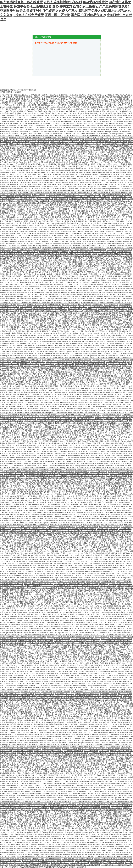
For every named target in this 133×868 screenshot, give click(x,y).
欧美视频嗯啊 (108, 606)
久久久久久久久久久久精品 (112, 260)
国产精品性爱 (91, 425)
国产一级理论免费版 (77, 258)
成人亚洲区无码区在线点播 (23, 639)
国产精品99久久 (43, 553)
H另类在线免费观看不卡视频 (26, 769)
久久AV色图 (59, 136)
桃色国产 (67, 631)
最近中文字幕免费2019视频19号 (13, 576)
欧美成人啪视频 (48, 99)
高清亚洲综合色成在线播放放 (23, 751)
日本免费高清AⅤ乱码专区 (49, 474)
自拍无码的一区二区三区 (120, 101)
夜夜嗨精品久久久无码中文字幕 (29, 242)
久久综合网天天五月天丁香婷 (104, 384)
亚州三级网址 (73, 790)
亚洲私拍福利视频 (104, 671)
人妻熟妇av (58, 178)
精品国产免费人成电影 (67, 527)
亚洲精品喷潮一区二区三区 (36, 783)
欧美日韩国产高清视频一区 (32, 154)
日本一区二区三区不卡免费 (41, 295)
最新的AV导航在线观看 (18, 739)
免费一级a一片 (70, 671)
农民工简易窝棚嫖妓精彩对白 (95, 441)
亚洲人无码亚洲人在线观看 (83, 217)
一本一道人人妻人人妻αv (112, 284)
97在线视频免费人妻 (93, 341)
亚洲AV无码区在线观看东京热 (121, 166)
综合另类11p (22, 403)
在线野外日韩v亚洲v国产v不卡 (94, 476)
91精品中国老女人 (13, 810)
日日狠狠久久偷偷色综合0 (68, 392)
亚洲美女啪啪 (77, 732)
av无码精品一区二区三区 (96, 592)
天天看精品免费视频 (14, 720)
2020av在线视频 (36, 623)
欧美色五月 (114, 794)
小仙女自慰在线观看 (80, 698)
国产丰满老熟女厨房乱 (119, 197)
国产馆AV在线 (45, 688)
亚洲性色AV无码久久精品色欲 (51, 233)
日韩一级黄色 (54, 661)
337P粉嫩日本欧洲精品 (117, 427)
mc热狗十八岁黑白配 (78, 521)
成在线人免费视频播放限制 (22, 225)
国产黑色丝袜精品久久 (8, 260)
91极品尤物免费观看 (63, 109)
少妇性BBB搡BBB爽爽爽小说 (31, 529)
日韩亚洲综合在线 (17, 468)
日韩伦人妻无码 (19, 268)
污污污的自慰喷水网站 (62, 592)
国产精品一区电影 (83, 215)
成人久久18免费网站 (63, 431)
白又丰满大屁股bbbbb (102, 857)
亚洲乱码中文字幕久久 (93, 643)
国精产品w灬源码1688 (19, 586)
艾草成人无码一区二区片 (59, 113)
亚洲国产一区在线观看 (15, 407)
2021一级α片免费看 (53, 128)
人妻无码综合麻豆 (21, 771)
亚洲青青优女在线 (35, 847)
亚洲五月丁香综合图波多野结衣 (18, 413)
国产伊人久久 (47, 590)
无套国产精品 (33, 602)
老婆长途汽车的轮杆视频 (107, 447)
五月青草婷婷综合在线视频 (45, 673)
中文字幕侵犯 (32, 647)
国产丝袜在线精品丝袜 (30, 861)
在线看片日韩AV (48, 248)
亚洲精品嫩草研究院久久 (117, 203)
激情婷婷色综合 (47, 822)
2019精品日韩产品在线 (108, 722)
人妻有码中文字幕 (95, 315)
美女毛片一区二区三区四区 (80, 777)
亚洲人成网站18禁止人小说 (64, 604)
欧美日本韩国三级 (96, 757)
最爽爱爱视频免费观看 (90, 339)
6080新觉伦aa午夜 (33, 486)
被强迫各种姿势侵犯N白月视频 (61, 853)
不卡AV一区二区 (123, 610)
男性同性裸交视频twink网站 (29, 364)
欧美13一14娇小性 (77, 643)
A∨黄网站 (110, 645)
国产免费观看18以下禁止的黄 (45, 398)
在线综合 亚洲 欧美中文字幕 (28, 551)
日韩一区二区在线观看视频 (40, 142)
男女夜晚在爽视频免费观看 (59, 525)
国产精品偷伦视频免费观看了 (20, 759)
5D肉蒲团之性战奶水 (7, 747)
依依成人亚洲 (21, 305)
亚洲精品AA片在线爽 (74, 295)
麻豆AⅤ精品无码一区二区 (114, 592)
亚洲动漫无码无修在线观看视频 (85, 221)
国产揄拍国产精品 (99, 845)
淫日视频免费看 (22, 207)
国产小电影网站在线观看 (21, 563)
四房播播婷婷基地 (79, 458)
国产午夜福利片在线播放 (108, 741)
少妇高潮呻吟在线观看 (44, 346)
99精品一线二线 (9, 140)
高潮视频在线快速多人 (25, 115)
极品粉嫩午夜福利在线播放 (91, 358)
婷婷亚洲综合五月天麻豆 (26, 170)
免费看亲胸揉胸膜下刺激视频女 (20, 598)
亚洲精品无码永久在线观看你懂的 (75, 488)
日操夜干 (125, 714)
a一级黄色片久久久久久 (18, 449)
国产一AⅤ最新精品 (25, 276)
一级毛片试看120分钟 (124, 549)
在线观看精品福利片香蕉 (21, 142)
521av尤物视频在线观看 (53, 859)
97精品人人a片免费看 (7, 763)
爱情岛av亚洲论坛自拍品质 (116, 323)
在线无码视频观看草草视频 (101, 392)
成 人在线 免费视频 (43, 812)
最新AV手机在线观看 (45, 284)
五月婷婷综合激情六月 (81, 299)
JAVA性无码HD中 (38, 859)
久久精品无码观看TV (105, 547)
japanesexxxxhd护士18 (33, 580)
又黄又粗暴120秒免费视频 (21, 362)
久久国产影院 (126, 527)
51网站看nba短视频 (60, 455)
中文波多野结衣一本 (75, 504)
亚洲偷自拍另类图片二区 (21, 828)
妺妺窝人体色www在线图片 (52, 847)
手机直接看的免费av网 (117, 631)
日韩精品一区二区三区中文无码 (51, 596)
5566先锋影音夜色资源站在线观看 (112, 832)
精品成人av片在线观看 (47, 551)
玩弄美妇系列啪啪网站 (8, 217)
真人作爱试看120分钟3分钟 (115, 706)
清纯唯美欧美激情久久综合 (10, 840)
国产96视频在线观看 (14, 297)
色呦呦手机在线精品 (108, 407)
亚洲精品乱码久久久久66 (80, 327)
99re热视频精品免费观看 (17, 441)
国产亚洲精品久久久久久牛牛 (117, 498)
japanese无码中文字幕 (61, 572)
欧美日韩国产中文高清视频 (34, 539)
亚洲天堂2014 (65, 767)
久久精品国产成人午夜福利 (80, 109)
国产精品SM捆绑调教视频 (31, 508)
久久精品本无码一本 (22, 623)
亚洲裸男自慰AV (38, 659)
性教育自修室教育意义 (35, 380)
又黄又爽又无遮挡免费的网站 (34, 484)
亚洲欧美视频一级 (69, 288)
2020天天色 (87, 301)
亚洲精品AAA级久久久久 (36, 403)
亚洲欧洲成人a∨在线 (42, 311)
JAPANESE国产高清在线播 (77, 682)
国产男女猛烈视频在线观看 (18, 191)
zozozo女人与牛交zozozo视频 (111, 865)
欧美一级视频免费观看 (50, 732)
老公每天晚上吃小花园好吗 (87, 610)
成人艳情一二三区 (120, 405)
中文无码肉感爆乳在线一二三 (105, 549)
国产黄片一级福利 (35, 702)
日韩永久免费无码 (10, 704)
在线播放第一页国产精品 (103, 557)
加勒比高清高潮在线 (21, 735)
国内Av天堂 (11, 675)
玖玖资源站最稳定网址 (43, 254)
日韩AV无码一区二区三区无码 (77, 284)
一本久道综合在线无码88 (80, 812)
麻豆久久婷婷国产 (18, 337)
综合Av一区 (64, 441)
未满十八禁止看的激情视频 (98, 176)
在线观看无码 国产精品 (50, 521)
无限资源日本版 (80, 694)
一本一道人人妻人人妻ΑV (92, 219)
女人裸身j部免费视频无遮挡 (92, 665)
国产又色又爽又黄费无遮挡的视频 (79, 317)
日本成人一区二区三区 (76, 445)
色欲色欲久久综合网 (88, 158)
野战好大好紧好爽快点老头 (84, 535)
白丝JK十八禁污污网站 (115, 211)
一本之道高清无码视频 (68, 132)
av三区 (106, 661)
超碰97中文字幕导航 (120, 164)
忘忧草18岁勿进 (117, 117)
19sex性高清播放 (112, 362)
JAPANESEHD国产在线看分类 (81, 663)
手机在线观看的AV (57, 810)
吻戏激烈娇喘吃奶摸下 (106, 286)
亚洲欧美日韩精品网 (33, 164)
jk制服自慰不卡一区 (14, 117)
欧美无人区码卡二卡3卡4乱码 (32, 757)
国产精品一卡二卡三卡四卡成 (116, 787)
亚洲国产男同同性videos (89, 272)
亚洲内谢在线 (97, 714)
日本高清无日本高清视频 (45, 327)
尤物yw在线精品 (108, 219)
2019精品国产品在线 (35, 191)
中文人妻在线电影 (59, 447)
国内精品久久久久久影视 (28, 433)
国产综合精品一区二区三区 (52, 476)
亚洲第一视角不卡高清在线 (123, 565)
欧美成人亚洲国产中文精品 (26, 260)
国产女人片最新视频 (62, 144)
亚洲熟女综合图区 (33, 356)
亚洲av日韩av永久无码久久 (65, 333)
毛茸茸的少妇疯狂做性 (84, 146)
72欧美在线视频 (122, 447)
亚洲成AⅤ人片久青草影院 (109, 111)
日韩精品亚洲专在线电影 (89, 97)
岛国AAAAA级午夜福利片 (54, 297)
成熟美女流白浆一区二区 (81, 661)
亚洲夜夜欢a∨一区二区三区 (95, 252)
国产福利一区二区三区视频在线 (24, 346)
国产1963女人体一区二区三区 (111, 138)
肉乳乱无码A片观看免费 (93, 561)
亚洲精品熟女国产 (53, 675)
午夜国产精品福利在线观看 (80, 822)
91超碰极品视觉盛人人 (62, 506)
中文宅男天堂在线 (38, 574)
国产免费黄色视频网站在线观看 (29, 266)
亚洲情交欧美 (18, 189)
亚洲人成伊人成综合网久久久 (60, 311)
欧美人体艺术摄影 (81, 364)
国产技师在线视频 (43, 836)
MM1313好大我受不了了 (33, 732)
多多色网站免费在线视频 (124, 513)
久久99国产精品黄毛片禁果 (79, 176)
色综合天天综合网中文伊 (106, 462)
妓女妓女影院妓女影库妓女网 (76, 181)
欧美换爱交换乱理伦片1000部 (69, 570)
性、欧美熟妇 (99, 256)
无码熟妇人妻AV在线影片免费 (81, 187)
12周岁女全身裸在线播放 (59, 743)
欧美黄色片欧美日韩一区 (38, 205)
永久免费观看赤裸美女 (59, 166)
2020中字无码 (114, 221)
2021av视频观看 (73, 166)
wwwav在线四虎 (69, 574)
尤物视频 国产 (55, 836)
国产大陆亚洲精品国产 (70, 859)
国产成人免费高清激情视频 (43, 341)
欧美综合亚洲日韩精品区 (61, 692)
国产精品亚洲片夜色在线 (15, 570)
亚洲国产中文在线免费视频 (40, 113)
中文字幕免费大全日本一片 (56, 464)
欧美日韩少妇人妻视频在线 (47, 152)
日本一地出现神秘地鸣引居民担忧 (78, 356)
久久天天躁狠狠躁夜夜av (112, 702)
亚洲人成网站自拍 (37, 121)
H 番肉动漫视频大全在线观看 (33, 329)
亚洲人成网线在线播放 (83, 189)
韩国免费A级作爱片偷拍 (60, 620)
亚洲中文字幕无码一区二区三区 (119, 851)
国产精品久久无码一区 (77, 545)
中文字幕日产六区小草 (117, 368)
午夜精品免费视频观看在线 (94, 824)
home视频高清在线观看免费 (61, 812)
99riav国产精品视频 (11, 403)
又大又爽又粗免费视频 (39, 278)
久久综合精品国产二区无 (107, 309)
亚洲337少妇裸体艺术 (74, 716)
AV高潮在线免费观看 (102, 115)
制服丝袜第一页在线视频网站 (104, 576)
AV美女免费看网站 (56, 814)
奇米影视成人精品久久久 (94, 606)
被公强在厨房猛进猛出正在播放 (66, 323)
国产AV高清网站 (113, 472)
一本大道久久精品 (48, 207)
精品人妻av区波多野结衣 (89, 690)
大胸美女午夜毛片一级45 (62, 346)
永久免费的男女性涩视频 (97, 796)
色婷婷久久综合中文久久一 (30, 415)
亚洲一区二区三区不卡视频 (34, 570)
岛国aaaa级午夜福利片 (95, 103)
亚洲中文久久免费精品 (58, 117)
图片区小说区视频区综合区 (18, 382)
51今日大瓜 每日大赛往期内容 (49, 842)
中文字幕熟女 (22, 513)
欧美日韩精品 (83, 722)
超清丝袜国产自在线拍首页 (102, 460)
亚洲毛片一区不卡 (49, 109)
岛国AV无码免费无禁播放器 (69, 547)
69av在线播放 (10, 769)
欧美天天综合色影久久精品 (90, 838)
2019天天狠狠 (116, 673)
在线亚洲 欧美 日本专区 (99, 578)
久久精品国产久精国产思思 (113, 802)
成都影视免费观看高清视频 (18, 480)
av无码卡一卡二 (116, 189)
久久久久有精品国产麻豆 (92, 350)
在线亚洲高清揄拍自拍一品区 (70, 826)
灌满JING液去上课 (82, 150)
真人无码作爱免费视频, (70, 178)
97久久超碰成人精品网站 (13, 757)
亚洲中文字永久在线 (93, 596)
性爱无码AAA (117, 590)
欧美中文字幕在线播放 (119, 128)
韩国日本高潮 (95, 551)
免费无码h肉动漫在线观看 (38, 405)
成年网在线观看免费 (63, 565)
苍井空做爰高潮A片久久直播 (91, 409)
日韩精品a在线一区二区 (11, 767)
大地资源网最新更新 (36, 339)
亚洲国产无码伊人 (28, 117)
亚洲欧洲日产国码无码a (80, 616)
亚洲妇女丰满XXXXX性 (64, 370)
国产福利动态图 (103, 368)
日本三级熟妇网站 (99, 651)
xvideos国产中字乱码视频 (17, 779)
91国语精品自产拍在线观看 (83, 370)
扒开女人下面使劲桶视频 (34, 325)
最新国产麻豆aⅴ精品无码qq (112, 704)
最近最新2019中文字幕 (24, 496)
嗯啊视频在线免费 (35, 392)
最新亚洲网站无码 (75, 743)
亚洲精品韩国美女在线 (81, 362)
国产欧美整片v (91, 755)
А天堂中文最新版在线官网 (88, 568)
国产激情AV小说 (31, 741)
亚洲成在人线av (118, 453)
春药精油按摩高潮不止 (58, 608)
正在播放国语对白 (9, 244)
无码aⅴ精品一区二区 (10, 229)
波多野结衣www (50, 726)
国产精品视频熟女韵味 (23, 195)
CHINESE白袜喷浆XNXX (120, 594)
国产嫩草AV (19, 732)
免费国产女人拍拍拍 (29, 696)
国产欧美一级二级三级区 (50, 246)
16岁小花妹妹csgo (103, 794)
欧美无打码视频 (99, 366)
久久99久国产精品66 (60, 352)
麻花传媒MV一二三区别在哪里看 (85, 531)
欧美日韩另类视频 (10, 327)
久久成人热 (37, 590)
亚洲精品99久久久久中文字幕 (101, 769)
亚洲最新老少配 (19, 545)
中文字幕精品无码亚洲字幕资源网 (103, 313)
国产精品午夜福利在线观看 (74, 319)
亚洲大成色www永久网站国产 (121, 735)
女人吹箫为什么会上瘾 (89, 451)
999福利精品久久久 (91, 728)
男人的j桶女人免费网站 (23, 111)
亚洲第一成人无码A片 (91, 541)
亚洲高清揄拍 (9, 722)
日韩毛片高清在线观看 (32, 396)
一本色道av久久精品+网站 (24, 376)
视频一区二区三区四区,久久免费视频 (34, 500)
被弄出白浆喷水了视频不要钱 (74, 614)
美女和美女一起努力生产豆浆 (44, 313)
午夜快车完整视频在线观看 (77, 455)
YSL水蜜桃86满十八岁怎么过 (12, 820)
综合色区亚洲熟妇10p (79, 718)
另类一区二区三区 (72, 462)
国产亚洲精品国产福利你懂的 (18, 339)
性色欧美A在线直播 (51, 570)
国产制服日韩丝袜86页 (77, 199)
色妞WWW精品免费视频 (33, 109)
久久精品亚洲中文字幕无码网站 (113, 403)
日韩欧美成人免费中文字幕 (20, 185)
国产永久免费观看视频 (91, 763)
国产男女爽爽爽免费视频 (27, 386)
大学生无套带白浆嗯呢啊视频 (43, 710)
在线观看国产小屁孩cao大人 (92, 704)
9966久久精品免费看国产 (64, 360)
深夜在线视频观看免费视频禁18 (17, 849)
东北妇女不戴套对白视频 (107, 339)
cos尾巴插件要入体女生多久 (113, 394)
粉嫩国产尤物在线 (112, 449)
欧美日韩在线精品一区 (26, 229)
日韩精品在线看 (28, 773)
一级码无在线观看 (46, 651)
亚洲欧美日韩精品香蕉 (119, 822)
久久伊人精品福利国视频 (50, 623)
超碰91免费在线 (23, 166)
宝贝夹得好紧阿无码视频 (63, 586)
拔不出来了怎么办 (99, 826)
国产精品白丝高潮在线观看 (85, 637)
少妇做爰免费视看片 (84, 849)
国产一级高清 (102, 282)
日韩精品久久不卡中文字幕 (23, 649)
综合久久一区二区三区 (27, 673)
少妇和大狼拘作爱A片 (76, 236)
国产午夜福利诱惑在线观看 (41, 765)
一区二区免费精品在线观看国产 (94, 708)
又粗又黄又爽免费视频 (121, 781)
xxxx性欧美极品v (97, 419)
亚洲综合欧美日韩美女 (13, 443)
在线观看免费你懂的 (77, 620)
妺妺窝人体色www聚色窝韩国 (121, 857)
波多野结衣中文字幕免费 (48, 549)
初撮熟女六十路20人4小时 (84, 421)
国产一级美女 (19, 109)
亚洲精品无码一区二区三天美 (25, 478)
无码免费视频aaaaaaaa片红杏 (100, 822)
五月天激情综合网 (64, 191)
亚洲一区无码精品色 (64, 718)
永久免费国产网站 (99, 264)
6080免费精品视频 (43, 661)
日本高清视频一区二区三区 (53, 185)
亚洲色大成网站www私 (53, 824)
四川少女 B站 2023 (105, 435)
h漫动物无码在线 (28, 777)
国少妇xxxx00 (54, 335)
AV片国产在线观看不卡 (32, 150)
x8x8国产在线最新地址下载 (74, 403)
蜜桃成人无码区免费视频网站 (22, 712)
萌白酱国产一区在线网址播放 (57, 219)
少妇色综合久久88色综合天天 (82, 553)
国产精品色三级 (55, 174)
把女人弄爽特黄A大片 (94, 820)
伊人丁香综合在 (118, 325)
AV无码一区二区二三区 (72, 134)
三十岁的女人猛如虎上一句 (102, 146)
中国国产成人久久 (118, 223)
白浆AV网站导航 (59, 541)
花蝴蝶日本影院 (44, 743)
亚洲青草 (47, 757)
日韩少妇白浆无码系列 (66, 737)
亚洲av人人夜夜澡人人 (62, 187)
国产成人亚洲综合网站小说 (71, 128)
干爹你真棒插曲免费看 (30, 680)
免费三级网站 (71, 464)
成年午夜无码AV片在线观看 (38, 272)
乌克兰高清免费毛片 (60, 563)
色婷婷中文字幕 (69, 297)
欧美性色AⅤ (51, 739)
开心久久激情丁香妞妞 (93, 614)
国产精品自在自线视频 (73, 240)
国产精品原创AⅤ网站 (16, 539)
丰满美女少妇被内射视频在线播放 (112, 346)
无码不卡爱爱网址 (108, 466)
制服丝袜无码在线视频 (71, 185)
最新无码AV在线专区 (61, 341)
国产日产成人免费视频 (44, 857)
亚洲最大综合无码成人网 (38, 629)
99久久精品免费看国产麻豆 (21, 264)
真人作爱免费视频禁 (73, 584)
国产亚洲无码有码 (83, 804)
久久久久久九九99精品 (51, 343)
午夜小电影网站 (87, 826)
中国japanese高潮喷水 (18, 730)
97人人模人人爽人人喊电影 (50, 767)
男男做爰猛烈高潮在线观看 (38, 771)
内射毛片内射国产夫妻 (23, 136)
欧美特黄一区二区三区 (118, 620)
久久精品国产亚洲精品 (110, 144)
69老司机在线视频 (24, 317)
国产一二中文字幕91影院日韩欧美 (85, 286)
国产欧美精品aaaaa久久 (49, 388)
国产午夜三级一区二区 (85, 223)
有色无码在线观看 (124, 103)
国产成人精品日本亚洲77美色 (57, 669)
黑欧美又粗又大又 (17, 845)
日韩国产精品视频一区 (56, 618)
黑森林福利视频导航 (63, 777)
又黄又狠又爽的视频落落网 (108, 97)
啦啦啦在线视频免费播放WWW (89, 572)
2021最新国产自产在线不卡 (12, 842)
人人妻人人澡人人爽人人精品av (30, 439)
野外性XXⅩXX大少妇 (20, 390)
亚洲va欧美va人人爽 (108, 506)
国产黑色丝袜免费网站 (8, 559)
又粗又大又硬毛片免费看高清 (10, 486)
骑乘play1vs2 (87, 519)
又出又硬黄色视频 (53, 223)
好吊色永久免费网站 (24, 704)
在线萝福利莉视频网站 (24, 258)
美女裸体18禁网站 (35, 690)
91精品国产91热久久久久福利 (84, 857)
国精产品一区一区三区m (50, 826)
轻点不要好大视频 (13, 233)
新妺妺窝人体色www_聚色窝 (42, 851)
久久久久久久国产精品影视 (43, 352)
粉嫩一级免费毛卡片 (56, 390)
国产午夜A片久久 (57, 765)
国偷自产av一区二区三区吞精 (117, 796)
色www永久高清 (89, 525)
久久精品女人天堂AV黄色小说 (33, 297)
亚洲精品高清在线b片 (75, 763)
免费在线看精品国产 (47, 453)
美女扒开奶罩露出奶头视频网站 (98, 496)
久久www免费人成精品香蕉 (103, 502)
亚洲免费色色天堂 (93, 694)
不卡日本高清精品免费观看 (70, 321)
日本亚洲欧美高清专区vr (49, 203)
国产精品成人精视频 (27, 311)
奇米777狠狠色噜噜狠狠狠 (11, 107)
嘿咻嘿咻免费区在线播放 (54, 484)
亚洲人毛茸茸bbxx (101, 288)
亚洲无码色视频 (58, 696)
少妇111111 (125, 812)
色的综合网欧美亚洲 (64, 549)
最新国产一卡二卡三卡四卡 (103, 370)
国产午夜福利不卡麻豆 (96, 779)
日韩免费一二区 (123, 639)
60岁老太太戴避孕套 (96, 150)
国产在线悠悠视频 (51, 504)
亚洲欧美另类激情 (93, 346)
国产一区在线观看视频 (89, 836)
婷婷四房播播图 (72, 205)
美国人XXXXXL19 (50, 582)
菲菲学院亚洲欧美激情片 (94, 802)
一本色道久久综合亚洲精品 (55, 460)
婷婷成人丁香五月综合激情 (107, 836)
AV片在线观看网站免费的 (110, 643)
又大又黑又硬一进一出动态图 (61, 688)
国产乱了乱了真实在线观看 (96, 498)
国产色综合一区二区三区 (54, 614)
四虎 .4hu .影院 (104, 653)
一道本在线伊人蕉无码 (30, 842)
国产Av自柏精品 (80, 203)
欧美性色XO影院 (106, 276)
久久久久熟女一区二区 (21, 174)
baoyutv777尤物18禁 (33, 95)
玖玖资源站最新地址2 (72, 529)
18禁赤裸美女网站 (24, 213)
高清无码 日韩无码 (86, 800)
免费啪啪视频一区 (96, 661)
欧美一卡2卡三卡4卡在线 (78, 124)
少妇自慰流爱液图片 (43, 124)
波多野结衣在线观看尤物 (34, 337)
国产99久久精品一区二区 (76, 606)
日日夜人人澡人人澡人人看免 (16, 380)
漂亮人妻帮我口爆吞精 (24, 447)
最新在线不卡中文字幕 (90, 842)
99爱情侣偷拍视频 (107, 570)
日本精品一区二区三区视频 (94, 331)
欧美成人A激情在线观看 (92, 680)
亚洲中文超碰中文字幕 (86, 847)
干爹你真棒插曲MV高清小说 (12, 254)
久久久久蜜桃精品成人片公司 (63, 535)
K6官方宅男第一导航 (44, 696)
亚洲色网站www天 (24, 684)
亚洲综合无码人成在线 (86, 156)
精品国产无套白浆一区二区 (80, 692)
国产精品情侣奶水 (77, 639)
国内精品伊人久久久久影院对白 (43, 759)
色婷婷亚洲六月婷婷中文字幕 (31, 521)
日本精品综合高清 (77, 506)
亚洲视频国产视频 (117, 728)
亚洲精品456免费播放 (63, 227)
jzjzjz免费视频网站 (20, 350)
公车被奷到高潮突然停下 (22, 293)
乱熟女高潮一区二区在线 (112, 563)
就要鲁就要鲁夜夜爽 (21, 690)
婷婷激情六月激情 (96, 863)
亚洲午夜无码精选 (54, 730)
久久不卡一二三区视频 (12, 348)
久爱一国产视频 (108, 504)
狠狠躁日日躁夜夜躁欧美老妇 (72, 476)
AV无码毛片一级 (117, 657)
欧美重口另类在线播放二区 (77, 559)
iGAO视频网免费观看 (11, 498)
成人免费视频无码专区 (94, 759)
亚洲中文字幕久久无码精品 (49, 498)
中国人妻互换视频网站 (116, 863)
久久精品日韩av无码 (25, 737)
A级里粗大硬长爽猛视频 (50, 354)
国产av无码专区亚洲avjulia (31, 588)
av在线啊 (113, 633)
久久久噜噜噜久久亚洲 (10, 755)
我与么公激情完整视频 (84, 486)
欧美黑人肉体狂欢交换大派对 (16, 256)
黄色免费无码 (98, 297)
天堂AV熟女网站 (43, 769)
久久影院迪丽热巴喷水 (54, 195)
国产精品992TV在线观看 (98, 647)
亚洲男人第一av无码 (34, 806)
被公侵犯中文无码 (50, 319)
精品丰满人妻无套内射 (20, 272)
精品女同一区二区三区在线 (79, 197)
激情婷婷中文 (33, 592)
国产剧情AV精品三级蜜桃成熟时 (77, 757)
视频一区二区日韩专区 (8, 857)
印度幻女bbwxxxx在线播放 (74, 830)
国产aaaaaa (113, 712)
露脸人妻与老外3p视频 (119, 806)
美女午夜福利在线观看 (55, 637)
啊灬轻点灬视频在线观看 (49, 211)
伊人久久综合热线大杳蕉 (22, 299)
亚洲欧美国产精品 (6, 128)
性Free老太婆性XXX (34, 586)
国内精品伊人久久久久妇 (22, 462)
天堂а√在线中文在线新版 (102, 555)
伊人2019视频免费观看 (51, 417)
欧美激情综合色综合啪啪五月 (71, 339)
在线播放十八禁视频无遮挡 (93, 394)
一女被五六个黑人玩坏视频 (58, 236)
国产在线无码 (123, 800)
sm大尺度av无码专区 (42, 117)
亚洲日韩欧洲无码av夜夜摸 (76, 759)
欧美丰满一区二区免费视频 (15, 761)
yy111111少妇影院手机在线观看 (97, 238)
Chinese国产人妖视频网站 (19, 132)
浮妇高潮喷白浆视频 (103, 117)
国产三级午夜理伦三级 (86, 115)
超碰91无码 (58, 710)
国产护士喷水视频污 (95, 739)
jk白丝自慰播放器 (124, 614)
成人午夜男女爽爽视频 (12, 470)
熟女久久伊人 (80, 333)
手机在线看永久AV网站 (90, 378)
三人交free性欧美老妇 (39, 527)
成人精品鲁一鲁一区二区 (124, 790)
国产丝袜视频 (105, 806)
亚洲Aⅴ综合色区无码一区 (27, 419)
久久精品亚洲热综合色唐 (113, 411)
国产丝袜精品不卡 (114, 335)
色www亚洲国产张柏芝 (118, 496)
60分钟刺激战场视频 (113, 264)
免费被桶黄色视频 (61, 790)
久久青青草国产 (107, 409)
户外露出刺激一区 (53, 209)
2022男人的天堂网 (78, 802)
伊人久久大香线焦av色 (121, 572)
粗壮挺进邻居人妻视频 (55, 832)
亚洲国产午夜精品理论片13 (46, 490)
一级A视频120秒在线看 (76, 649)
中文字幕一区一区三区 (120, 551)
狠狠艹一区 (117, 547)
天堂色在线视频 (69, 637)
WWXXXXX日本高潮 (111, 818)
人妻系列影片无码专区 (97, 248)
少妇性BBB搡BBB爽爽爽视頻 (57, 783)
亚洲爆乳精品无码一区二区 (118, 659)
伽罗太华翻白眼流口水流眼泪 (75, 401)
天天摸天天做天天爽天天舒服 (37, 804)
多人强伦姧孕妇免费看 (13, 678)
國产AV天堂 (16, 529)
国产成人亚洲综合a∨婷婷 (63, 99)
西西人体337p (5, 643)
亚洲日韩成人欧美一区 (34, 435)
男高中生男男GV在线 (25, 193)
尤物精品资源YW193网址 (54, 574)
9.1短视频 (89, 333)
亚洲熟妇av (94, 162)
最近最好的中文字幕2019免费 (29, 453)
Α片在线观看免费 (123, 187)
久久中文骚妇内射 (47, 714)
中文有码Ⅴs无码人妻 (24, 401)
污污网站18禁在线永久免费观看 (74, 820)
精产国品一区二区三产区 (96, 431)
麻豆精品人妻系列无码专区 (112, 521)
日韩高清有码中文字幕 (107, 783)
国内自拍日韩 (113, 529)
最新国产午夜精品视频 (110, 737)
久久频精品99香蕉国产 (93, 855)
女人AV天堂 (118, 439)
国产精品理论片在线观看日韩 (121, 319)
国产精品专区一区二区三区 (114, 718)
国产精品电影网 (120, 207)
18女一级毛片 (117, 121)
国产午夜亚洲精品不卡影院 (70, 119)
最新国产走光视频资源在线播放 (28, 688)
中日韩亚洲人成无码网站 (108, 763)
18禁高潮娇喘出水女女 (99, 225)
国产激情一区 (24, 596)
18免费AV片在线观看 (35, 572)
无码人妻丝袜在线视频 (124, 258)
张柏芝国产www (40, 427)
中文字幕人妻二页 (73, 690)
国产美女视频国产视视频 (78, 405)
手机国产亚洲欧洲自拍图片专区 (35, 464)
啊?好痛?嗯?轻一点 (65, 732)
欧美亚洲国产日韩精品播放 (59, 466)
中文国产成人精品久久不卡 (79, 706)
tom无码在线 (52, 657)
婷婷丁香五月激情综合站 (100, 655)
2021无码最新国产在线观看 (17, 356)
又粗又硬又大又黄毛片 (8, 688)
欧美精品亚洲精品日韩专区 (26, 857)
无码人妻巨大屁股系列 (19, 606)
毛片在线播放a (24, 728)
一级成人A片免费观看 (8, 398)
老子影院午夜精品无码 (100, 663)
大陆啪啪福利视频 (70, 667)
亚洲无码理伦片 (114, 517)
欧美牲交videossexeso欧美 (68, 115)
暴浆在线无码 (97, 853)
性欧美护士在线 (60, 759)
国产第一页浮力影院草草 (90, 783)
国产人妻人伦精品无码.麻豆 (44, 694)
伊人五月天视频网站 (25, 708)
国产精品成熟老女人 (13, 781)
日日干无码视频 (46, 692)
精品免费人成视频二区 (33, 146)
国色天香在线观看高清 (13, 612)
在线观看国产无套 (21, 602)
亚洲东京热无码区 (13, 303)
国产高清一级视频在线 (55, 629)
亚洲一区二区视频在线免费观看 (106, 743)
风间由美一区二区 (116, 160)
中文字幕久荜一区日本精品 (74, 170)
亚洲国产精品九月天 (99, 468)
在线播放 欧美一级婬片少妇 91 (57, 427)
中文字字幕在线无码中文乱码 (69, 382)
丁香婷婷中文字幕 (55, 818)
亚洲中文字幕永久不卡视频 (82, 853)
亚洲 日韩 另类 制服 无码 (107, 849)
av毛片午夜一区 (83, 437)
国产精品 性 (73, 376)
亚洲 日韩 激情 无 (46, 415)
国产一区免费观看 (88, 154)
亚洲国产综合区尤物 (78, 346)
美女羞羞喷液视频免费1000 (50, 508)
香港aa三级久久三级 (36, 849)
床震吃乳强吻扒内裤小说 (70, 720)
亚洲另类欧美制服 (30, 178)
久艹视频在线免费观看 (22, 488)
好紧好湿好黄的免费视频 (34, 682)
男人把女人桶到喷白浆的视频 (31, 315)
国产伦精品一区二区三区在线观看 (44, 225)
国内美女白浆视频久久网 (94, 649)
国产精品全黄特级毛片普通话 (121, 690)
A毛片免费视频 (82, 515)
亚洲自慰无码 (91, 765)
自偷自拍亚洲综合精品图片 (46, 565)
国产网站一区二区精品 (50, 392)
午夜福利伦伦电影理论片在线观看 (19, 582)
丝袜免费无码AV (48, 665)
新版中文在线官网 (12, 728)
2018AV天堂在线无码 (94, 415)
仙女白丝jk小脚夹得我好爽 (51, 865)
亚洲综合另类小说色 (114, 510)
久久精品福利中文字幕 (91, 716)
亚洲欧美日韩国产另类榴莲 (92, 295)
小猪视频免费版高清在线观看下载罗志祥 (71, 368)
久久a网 (89, 686)
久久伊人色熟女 (69, 136)
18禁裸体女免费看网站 (102, 657)
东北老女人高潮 (97, 861)
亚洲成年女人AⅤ (72, 792)
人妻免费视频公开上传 (34, 358)
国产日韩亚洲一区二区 (45, 419)
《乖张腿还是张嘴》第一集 (83, 600)
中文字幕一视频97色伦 (47, 172)
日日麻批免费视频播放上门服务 (37, 236)
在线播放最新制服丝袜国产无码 (98, 458)
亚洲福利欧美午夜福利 (72, 814)
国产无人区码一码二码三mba (43, 639)
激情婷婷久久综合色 (73, 771)
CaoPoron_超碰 (64, 521)
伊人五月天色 (28, 637)
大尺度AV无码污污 (38, 195)
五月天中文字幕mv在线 (8, 451)
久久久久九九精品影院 (83, 254)
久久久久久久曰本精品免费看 (27, 217)
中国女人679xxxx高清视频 (105, 790)
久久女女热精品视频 (7, 631)
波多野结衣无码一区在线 (45, 794)
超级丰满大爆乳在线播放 (13, 333)
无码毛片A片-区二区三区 (13, 335)
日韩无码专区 (18, 510)
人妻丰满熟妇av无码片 (9, 288)
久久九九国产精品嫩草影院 (55, 496)
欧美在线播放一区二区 (122, 443)
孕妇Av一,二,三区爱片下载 (101, 673)
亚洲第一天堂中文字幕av (62, 348)
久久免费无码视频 (79, 623)
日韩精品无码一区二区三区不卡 (11, 372)
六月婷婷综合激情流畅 (60, 162)
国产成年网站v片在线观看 (110, 749)
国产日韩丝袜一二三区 (29, 284)
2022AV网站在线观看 (58, 757)
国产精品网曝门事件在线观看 (47, 140)
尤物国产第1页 (126, 686)
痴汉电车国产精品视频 (72, 201)
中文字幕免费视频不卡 (41, 321)
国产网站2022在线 (126, 494)
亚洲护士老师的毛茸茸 (36, 735)
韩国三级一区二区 (117, 376)
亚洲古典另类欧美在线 (72, 598)
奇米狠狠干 (83, 796)
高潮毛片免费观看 (54, 804)
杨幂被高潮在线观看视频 (47, 270)
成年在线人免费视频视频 (96, 488)
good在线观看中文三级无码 (15, 215)
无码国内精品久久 (122, 407)
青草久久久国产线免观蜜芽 (53, 256)
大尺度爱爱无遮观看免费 (60, 124)
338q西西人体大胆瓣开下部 (73, 680)
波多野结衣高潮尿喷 (120, 779)
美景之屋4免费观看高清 (52, 539)
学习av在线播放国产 (80, 99)
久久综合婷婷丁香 (27, 810)
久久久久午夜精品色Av (106, 113)
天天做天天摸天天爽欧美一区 (104, 231)
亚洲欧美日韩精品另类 (77, 441)
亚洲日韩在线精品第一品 (14, 417)
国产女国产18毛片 (21, 472)
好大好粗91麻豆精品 (7, 515)
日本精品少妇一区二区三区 (64, 364)
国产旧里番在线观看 (17, 209)
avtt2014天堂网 (104, 751)
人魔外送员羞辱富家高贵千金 (59, 653)
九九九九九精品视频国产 (17, 653)
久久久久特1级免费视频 (124, 396)
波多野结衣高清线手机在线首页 (45, 867)
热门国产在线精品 (71, 724)
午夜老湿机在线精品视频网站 (98, 307)
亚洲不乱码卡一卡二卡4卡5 (28, 423)
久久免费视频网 (110, 246)
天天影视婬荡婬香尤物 (65, 286)
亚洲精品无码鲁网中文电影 (34, 718)
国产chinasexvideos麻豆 (100, 686)
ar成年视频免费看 (92, 653)
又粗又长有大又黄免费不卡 (55, 240)
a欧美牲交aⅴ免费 (63, 307)
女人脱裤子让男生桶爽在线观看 (116, 142)
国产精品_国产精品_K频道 (99, 191)
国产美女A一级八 (37, 488)
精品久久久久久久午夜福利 (63, 641)
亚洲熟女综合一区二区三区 (63, 193)
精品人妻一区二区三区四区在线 (47, 126)
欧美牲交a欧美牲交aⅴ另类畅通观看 (52, 274)
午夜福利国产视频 (79, 582)
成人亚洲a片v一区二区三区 (33, 594)
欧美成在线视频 (6, 655)
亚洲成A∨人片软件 (81, 398)
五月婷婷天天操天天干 (65, 164)
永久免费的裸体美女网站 (22, 301)
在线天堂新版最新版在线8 (84, 256)
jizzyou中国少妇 (59, 584)
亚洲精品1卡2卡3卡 (11, 504)
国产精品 (60, 134)
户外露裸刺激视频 (47, 97)
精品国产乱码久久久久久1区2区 (119, 201)
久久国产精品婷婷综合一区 (98, 631)
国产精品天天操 (21, 714)
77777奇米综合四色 (67, 675)
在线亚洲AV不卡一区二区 (58, 317)
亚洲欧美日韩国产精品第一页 (103, 193)
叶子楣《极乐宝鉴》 (22, 374)
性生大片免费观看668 (26, 427)
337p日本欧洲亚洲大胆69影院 (28, 616)
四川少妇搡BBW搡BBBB (40, 181)
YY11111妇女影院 (71, 496)
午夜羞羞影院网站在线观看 (103, 119)
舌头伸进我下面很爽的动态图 (17, 262)
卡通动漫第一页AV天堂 (24, 710)
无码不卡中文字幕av (22, 515)
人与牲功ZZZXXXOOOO (78, 307)
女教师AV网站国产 (103, 160)
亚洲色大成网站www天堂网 (39, 796)
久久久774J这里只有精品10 (71, 836)
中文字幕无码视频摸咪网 (123, 598)
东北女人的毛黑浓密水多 (94, 618)
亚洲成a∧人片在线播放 (124, 798)
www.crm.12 (6, 181)
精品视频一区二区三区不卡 (103, 413)
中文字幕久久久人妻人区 (63, 313)
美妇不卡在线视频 (17, 396)
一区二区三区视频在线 (49, 588)
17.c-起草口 (108, 164)
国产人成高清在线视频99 (18, 818)
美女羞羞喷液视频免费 (88, 529)
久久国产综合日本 (76, 525)
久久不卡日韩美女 (17, 366)
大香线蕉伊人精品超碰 (38, 515)
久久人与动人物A (51, 472)
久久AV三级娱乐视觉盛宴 (123, 311)
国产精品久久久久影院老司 (60, 747)
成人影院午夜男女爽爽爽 (52, 510)
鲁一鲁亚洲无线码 (12, 673)
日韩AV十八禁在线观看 (95, 411)
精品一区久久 (45, 168)
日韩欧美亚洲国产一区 (33, 455)
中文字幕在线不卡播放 (75, 276)
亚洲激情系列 (115, 627)
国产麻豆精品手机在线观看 (37, 739)
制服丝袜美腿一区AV (80, 262)
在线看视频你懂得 (125, 305)
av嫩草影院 (94, 215)
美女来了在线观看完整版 (79, 631)
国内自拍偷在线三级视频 (26, 327)
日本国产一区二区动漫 (51, 517)
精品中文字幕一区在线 (59, 168)
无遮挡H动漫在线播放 (107, 401)
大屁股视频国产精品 (107, 337)
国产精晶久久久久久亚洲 (11, 437)
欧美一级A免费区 (26, 307)
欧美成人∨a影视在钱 (83, 396)
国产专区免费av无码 (38, 362)
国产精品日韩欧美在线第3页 (112, 696)
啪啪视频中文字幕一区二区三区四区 (63, 486)
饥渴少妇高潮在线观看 (58, 183)
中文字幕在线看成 (63, 739)
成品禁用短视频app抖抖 (118, 115)
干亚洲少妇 (41, 824)
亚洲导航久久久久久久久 (113, 256)
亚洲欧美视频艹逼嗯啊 (92, 506)
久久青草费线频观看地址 (13, 686)
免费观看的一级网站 (119, 460)
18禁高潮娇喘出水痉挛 (12, 315)
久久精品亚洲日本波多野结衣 (38, 818)
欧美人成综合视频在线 (10, 453)
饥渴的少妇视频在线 (92, 138)
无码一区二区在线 (118, 667)
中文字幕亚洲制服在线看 (115, 343)
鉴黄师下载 (124, 341)
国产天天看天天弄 (93, 105)
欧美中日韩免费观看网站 (41, 720)
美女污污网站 (7, 565)
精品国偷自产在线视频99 (116, 213)
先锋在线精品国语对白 (107, 798)
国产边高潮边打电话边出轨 (96, 205)
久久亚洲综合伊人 (91, 266)
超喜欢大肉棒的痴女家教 (84, 297)
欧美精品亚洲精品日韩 (8, 401)
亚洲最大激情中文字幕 (94, 521)
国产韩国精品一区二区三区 (106, 765)
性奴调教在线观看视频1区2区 (111, 490)
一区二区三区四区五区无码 (26, 238)
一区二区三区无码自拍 (75, 374)
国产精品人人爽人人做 (72, 329)
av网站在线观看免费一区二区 (45, 130)
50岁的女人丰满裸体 (17, 580)
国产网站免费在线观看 (52, 339)
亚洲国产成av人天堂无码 (108, 134)
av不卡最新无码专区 (60, 851)
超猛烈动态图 (60, 453)
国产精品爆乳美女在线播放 (56, 792)
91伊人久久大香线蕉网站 (70, 101)
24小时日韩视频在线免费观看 (77, 447)
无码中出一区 (127, 256)
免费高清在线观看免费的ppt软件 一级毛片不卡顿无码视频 (70, 769)
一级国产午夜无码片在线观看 (75, 152)
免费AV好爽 (52, 301)
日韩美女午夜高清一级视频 (33, 119)
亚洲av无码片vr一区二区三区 (105, 464)
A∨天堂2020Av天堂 (38, 614)
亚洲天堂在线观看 (10, 392)
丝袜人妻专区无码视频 (17, 231)
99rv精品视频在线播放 (21, 227)
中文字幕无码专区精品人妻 (62, 655)
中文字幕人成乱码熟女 (18, 610)
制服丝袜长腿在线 (85, 264)
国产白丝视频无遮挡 (96, 209)
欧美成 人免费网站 (72, 274)
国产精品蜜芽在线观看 (124, 641)
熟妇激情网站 (54, 773)
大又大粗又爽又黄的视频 (27, 124)
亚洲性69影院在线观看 (73, 154)
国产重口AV (21, 476)
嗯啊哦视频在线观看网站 (120, 555)
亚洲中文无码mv (119, 266)
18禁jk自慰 (120, 586)
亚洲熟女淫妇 (112, 692)
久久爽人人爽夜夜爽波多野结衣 (56, 659)
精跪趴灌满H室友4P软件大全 (49, 252)
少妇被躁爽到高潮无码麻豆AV (109, 533)
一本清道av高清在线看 (57, 107)
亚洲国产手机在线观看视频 (33, 319)
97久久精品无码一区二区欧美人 (56, 231)
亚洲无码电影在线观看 (105, 732)
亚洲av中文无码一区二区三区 (38, 449)
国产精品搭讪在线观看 (121, 360)
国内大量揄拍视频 (81, 787)
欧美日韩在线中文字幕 (33, 790)
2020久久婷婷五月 (84, 325)
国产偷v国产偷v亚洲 (60, 291)
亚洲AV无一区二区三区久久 (15, 236)
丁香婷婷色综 (107, 684)
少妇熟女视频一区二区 (23, 808)
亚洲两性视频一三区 (7, 830)
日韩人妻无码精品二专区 (122, 508)
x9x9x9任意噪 (5, 164)
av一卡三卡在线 (74, 669)
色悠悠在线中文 (104, 539)
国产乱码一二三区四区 (98, 777)
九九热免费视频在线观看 (60, 543)
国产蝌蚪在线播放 (72, 460)
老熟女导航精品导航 (93, 582)
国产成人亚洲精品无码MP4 (53, 488)
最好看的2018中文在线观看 (35, 231)
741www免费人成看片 (23, 863)
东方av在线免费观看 (74, 378)
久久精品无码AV (53, 527)
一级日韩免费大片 (70, 678)
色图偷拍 (67, 484)
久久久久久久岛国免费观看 (43, 451)
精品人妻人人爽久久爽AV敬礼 (100, 197)
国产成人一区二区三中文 (124, 384)
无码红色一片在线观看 (43, 425)
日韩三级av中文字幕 (56, 449)
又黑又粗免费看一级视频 (108, 545)
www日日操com (49, 333)
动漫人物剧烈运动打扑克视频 (122, 392)
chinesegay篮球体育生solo (88, 439)
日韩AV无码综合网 (123, 633)
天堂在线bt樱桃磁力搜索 (54, 523)
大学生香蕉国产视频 (125, 299)
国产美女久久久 (62, 478)
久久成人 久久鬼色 (67, 753)
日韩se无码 (108, 779)
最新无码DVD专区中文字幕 (65, 150)
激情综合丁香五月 (85, 460)
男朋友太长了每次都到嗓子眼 (78, 291)
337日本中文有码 (113, 250)
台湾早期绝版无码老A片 (27, 794)
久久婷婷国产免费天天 (66, 203)
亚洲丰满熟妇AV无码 (118, 767)
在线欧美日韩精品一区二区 (30, 323)
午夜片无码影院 (69, 256)
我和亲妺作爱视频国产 (15, 291)
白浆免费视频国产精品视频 (113, 824)
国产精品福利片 (87, 231)
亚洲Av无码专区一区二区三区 (62, 531)
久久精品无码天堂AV (31, 291)
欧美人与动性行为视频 (109, 639)
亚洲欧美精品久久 (121, 113)
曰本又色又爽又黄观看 (99, 211)
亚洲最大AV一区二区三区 (95, 623)
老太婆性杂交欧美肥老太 (113, 623)
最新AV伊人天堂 (29, 724)
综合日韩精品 (30, 576)
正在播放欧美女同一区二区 (63, 502)
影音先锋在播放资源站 (107, 720)
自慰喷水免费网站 (36, 185)
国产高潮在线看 (41, 675)
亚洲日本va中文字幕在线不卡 (118, 785)
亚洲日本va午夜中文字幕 (91, 500)
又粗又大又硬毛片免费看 (96, 590)
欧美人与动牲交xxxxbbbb (59, 439)
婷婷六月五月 (62, 443)
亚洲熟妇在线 (79, 855)
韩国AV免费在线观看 (70, 156)
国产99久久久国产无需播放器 (40, 166)
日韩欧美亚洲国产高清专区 (55, 555)
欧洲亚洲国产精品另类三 (67, 515)
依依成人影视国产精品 (13, 651)
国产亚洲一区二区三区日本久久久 (33, 792)
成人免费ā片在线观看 (79, 828)
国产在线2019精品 (43, 747)
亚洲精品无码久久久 (29, 836)
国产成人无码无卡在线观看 (49, 547)
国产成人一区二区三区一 (64, 458)
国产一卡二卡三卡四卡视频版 (88, 678)
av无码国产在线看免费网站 (51, 315)
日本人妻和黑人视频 (9, 126)
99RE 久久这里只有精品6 (72, 390)
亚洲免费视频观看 (73, 798)
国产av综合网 (121, 229)
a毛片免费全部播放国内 (82, 225)
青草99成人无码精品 (44, 612)
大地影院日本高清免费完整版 (77, 702)
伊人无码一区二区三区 (120, 561)
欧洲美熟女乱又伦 (6, 859)
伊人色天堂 (79, 737)
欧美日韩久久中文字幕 (18, 814)
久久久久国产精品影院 (35, 753)
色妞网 (24, 486)
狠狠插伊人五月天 (61, 309)
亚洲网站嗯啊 (45, 543)
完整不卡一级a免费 (60, 451)
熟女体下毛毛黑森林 (59, 394)
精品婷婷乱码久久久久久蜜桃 (53, 667)
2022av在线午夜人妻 (82, 574)
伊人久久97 (47, 494)
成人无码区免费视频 (9, 785)
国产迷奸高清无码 (83, 337)
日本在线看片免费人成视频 (96, 242)
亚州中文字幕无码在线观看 (107, 610)
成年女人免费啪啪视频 (113, 199)
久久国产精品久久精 (59, 238)
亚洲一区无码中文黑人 (89, 598)
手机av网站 (46, 183)
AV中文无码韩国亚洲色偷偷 (50, 366)
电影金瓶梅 (4, 138)
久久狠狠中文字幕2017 (77, 341)
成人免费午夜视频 (89, 160)
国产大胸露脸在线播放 (93, 403)
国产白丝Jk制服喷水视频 (58, 559)
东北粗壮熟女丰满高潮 (46, 855)
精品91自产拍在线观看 (77, 252)
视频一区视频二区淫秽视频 (65, 172)
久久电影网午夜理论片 (95, 164)
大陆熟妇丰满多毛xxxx (62, 845)
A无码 (105, 863)
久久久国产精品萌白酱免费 (64, 280)
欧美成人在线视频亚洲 (51, 380)
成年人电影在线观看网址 (121, 146)
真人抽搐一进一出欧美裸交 (43, 802)
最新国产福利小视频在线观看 (78, 808)
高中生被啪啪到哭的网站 (98, 808)
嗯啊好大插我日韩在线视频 (57, 374)
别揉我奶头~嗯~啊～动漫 (85, 288)
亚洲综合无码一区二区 (42, 810)
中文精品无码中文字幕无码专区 (66, 207)
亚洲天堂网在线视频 (22, 631)
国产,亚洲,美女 (23, 667)
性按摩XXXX (5, 341)
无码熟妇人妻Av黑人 (79, 126)
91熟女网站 (92, 376)
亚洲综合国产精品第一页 (67, 429)
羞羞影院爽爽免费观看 (85, 453)
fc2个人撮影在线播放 (26, 867)
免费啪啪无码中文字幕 (17, 138)
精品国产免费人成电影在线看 (67, 437)
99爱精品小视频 (52, 515)
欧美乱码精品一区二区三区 (30, 692)
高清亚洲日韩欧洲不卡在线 (80, 244)
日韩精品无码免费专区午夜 (62, 299)
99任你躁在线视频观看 (45, 386)
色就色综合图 (67, 362)
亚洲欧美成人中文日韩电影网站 (78, 183)
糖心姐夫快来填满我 (27, 425)
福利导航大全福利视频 (80, 213)
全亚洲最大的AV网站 (119, 317)
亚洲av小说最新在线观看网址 (25, 661)
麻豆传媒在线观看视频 (93, 258)
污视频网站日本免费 (13, 500)
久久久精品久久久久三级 (116, 437)
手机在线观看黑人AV (10, 684)
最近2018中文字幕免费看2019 (90, 274)
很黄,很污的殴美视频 (81, 315)
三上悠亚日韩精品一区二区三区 (75, 645)
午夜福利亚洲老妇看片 (47, 568)
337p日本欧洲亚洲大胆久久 (98, 688)
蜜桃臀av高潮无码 (40, 637)
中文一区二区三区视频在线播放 (75, 537)
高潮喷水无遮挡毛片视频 (104, 482)
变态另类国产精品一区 (114, 847)
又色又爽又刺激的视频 (57, 158)
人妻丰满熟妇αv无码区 (115, 242)
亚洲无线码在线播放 (23, 331)
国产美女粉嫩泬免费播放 (25, 398)
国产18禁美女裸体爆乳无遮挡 (69, 140)
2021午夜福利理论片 (111, 305)
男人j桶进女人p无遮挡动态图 (43, 199)
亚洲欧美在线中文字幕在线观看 (41, 563)
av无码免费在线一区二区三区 (122, 761)
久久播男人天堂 (81, 242)
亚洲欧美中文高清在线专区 (43, 250)
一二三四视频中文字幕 (15, 627)
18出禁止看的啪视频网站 (96, 787)
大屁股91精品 (32, 152)
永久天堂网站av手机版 (46, 280)
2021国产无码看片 (47, 545)
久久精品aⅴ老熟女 (63, 578)
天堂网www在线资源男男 (39, 618)
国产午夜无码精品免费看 (77, 352)
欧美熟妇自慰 (119, 219)
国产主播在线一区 (34, 246)
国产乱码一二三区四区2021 (70, 633)
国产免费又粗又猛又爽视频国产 (67, 568)
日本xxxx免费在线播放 (62, 248)
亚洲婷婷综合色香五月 (8, 411)
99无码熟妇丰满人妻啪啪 (106, 755)
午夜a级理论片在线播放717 (83, 372)
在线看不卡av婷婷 (69, 710)
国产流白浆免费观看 (90, 508)
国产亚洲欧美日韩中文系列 (107, 254)
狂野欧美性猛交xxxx (59, 295)
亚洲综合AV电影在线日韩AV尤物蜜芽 (97, 319)
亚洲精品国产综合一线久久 (20, 669)
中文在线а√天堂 (34, 132)
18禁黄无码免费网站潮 (15, 519)
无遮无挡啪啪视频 (125, 111)
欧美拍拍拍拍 (21, 435)
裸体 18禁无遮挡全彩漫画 (18, 698)
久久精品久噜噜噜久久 (120, 859)
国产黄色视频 (33, 382)
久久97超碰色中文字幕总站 (116, 826)
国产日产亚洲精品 (87, 201)
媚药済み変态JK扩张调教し (37, 223)
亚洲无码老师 (22, 647)
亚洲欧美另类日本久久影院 (79, 647)
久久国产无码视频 (93, 401)
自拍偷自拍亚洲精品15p (57, 462)
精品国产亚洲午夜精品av (80, 148)
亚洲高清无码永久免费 (105, 439)
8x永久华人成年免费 (14, 620)
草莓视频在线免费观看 (35, 350)
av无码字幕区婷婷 (35, 822)
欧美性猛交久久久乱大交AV (101, 580)
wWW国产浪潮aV (101, 480)
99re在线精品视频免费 (41, 608)
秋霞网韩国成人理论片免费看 (104, 535)
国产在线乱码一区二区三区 (70, 380)
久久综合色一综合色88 (112, 209)
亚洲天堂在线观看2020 (88, 321)
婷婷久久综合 (92, 181)
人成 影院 (16, 565)
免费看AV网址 (91, 794)
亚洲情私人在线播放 (33, 97)
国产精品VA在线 (73, 443)
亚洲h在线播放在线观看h (86, 474)
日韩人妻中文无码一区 (8, 578)
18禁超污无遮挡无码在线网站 (31, 781)
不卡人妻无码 (42, 657)
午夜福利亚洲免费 (121, 596)
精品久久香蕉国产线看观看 (116, 156)
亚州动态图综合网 (15, 657)
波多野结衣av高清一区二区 (114, 492)
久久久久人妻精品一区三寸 (102, 121)
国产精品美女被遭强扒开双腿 (26, 156)
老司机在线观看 (111, 252)
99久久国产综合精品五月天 (18, 482)
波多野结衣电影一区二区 (74, 350)
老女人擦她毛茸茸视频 (24, 148)
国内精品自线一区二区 (68, 417)
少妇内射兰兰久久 (85, 101)
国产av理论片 (81, 588)
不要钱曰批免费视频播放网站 (97, 203)
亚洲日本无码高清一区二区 (108, 625)
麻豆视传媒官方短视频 (23, 574)
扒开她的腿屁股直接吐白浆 (72, 384)
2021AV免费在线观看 (108, 500)
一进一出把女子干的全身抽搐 (118, 647)
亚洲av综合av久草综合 (44, 260)
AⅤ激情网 (60, 152)
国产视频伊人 (32, 604)
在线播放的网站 (65, 498)
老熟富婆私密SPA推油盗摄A (20, 726)
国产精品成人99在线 (72, 97)
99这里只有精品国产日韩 (64, 602)
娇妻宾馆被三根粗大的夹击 (60, 411)
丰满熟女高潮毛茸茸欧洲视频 (103, 675)
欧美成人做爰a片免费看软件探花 (55, 682)
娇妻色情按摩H (19, 790)
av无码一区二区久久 (17, 494)
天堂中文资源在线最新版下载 (119, 710)
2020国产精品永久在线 (116, 688)
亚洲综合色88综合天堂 (8, 238)
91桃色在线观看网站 (7, 600)
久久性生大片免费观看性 (32, 635)
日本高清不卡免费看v (70, 847)
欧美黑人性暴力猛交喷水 (95, 767)
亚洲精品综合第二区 (14, 836)
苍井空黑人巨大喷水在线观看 (100, 773)
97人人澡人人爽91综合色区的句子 (24, 655)
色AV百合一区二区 (35, 667)
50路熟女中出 (89, 311)
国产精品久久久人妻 (41, 678)
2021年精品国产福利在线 (72, 594)
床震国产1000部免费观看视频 (53, 838)
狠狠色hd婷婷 (63, 138)
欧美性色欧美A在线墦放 (108, 694)
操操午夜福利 (56, 785)
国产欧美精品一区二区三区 (99, 183)
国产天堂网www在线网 (35, 370)
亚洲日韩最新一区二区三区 (68, 407)
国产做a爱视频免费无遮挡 (21, 614)
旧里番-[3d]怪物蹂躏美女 (47, 600)
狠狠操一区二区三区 (62, 258)
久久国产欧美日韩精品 (15, 663)
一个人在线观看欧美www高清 (116, 488)
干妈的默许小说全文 (81, 753)
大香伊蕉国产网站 (74, 231)
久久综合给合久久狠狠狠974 (104, 207)
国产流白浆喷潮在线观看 (101, 553)
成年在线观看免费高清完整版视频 (54, 702)
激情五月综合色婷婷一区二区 (21, 765)
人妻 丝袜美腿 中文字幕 (15, 625)
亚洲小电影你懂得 (9, 435)
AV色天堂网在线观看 (122, 600)
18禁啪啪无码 (48, 572)
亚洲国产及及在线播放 (98, 692)
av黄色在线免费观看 (95, 398)
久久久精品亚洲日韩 (51, 325)
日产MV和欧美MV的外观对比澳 (43, 111)
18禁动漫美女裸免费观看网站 (100, 327)
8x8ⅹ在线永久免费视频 (64, 600)
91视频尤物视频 (65, 661)
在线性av (71, 254)
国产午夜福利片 (71, 468)
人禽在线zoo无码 (77, 311)
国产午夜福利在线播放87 (56, 492)
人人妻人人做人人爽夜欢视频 (52, 288)
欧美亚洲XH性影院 (104, 376)
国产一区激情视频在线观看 (83, 193)
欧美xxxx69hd (45, 356)
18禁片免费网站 (50, 718)
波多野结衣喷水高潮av (64, 270)
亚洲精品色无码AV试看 (121, 380)
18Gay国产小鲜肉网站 (95, 124)
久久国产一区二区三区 (69, 775)
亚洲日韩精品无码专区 (80, 433)
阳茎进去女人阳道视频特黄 (63, 419)
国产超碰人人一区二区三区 (33, 417)
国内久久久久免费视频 (70, 435)
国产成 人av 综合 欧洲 (116, 238)
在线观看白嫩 (73, 439)
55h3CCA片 (48, 594)
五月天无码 (9, 109)
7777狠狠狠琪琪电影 (56, 170)
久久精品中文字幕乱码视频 (46, 478)
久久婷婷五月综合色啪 (66, 472)
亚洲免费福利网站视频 (111, 608)
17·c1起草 (60, 319)
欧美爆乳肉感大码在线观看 (111, 812)
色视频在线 (112, 227)
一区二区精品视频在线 (31, 252)
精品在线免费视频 (100, 800)
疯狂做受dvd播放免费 (104, 429)
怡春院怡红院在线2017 (95, 588)
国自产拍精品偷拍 (107, 148)
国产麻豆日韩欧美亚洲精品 (77, 590)
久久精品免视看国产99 (62, 105)
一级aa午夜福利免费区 (86, 724)
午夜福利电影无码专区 (62, 148)
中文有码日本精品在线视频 (112, 853)
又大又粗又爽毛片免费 (114, 478)
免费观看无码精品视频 (51, 753)
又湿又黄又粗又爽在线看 (40, 684)
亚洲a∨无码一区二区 (108, 258)
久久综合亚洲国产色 (21, 796)
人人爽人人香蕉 (93, 559)
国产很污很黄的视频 (72, 272)
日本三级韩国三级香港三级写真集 (48, 576)
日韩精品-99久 (120, 231)
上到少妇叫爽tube (65, 126)
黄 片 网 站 (72, 745)
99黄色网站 (9, 796)
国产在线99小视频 (76, 260)
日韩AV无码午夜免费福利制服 (74, 832)
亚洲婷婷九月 (104, 716)
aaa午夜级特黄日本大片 (17, 162)
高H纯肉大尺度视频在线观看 (51, 580)
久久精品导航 (27, 720)
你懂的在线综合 (118, 413)
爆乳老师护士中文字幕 (110, 315)
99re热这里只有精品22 (18, 158)
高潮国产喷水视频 (87, 366)
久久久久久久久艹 (44, 445)
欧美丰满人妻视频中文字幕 (48, 787)
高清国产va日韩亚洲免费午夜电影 (90, 775)
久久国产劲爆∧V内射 (25, 785)
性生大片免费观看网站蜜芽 (96, 645)
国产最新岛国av (69, 396)
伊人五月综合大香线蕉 (73, 500)
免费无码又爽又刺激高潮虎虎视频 (104, 229)
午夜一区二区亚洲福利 (97, 747)
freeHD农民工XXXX (41, 229)
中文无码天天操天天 (43, 197)
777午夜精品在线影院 (51, 519)
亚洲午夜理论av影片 (7, 113)
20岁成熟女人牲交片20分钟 (85, 482)
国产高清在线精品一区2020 (117, 777)
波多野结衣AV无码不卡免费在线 (17, 99)
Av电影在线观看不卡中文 (89, 134)
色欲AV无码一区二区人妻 (77, 563)
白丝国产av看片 (28, 678)
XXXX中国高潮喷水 (29, 657)
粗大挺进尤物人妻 (103, 627)
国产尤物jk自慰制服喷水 (61, 244)
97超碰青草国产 (29, 254)
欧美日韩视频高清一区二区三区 (81, 761)
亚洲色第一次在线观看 (69, 730)
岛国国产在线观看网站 (90, 240)
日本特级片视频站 (118, 671)
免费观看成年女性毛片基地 (112, 714)
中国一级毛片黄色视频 (119, 372)
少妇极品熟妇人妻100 (71, 629)
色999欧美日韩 (20, 97)
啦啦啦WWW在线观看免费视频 (34, 555)
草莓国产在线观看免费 (66, 787)
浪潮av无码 (46, 439)
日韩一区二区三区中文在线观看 (41, 728)
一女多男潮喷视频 (6, 301)
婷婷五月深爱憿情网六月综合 (41, 706)
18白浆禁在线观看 (81, 103)
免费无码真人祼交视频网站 (102, 136)
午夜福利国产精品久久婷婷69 (73, 824)
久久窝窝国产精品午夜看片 (115, 152)
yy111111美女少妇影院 (105, 380)
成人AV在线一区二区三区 (122, 370)
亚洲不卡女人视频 (29, 335)
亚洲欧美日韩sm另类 (86, 859)
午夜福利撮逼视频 (125, 838)
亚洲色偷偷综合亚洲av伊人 (25, 458)
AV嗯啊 (94, 254)
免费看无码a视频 (79, 246)
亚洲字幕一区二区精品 (68, 215)
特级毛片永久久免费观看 (118, 348)
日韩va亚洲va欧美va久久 (24, 199)
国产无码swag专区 (66, 517)
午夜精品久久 (13, 439)
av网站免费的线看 (23, 559)
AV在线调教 (10, 136)
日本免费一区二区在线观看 (65, 470)
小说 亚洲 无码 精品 (48, 266)
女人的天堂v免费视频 (79, 498)
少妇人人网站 (34, 596)
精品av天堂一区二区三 (10, 278)
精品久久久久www (41, 537)
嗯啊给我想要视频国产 (35, 256)
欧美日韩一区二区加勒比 (32, 354)
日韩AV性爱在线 (39, 496)
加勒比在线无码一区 (87, 633)
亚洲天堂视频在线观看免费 (75, 618)
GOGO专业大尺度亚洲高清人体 (35, 625)
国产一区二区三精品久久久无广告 (42, 176)
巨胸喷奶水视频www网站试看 (63, 513)
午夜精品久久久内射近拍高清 (31, 248)
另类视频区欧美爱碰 (50, 737)
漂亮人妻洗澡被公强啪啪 (9, 427)
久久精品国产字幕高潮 (44, 655)
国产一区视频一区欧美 (18, 152)
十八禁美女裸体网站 (26, 755)
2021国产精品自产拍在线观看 (26, 747)
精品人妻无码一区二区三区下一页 (54, 690)
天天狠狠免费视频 (48, 360)
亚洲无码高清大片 (117, 270)
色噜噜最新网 (66, 785)
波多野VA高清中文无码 (54, 755)
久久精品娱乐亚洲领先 (72, 838)
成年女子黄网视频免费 (15, 119)
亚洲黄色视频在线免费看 (82, 580)
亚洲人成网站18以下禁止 (80, 191)
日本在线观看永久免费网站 (37, 832)
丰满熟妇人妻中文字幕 (63, 423)
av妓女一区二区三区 (24, 853)
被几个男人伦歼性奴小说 (11, 743)
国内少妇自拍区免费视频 (82, 419)
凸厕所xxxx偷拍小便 (29, 612)
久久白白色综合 (36, 183)
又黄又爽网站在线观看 (95, 537)
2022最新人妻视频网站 (50, 138)
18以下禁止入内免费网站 (71, 233)
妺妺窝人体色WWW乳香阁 (12, 680)
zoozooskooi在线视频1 (92, 445)
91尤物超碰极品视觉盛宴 (32, 407)
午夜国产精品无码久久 (25, 451)
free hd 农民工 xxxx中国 (44, 244)
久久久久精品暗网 (31, 845)
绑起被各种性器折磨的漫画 (12, 274)
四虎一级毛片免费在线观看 (115, 543)
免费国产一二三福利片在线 (23, 101)
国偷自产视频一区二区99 (92, 195)
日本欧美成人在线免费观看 (118, 480)
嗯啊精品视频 (21, 753)
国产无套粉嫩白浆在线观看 (81, 565)
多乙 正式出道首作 (20, 806)
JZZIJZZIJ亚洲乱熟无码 (88, 380)
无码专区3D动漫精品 (110, 771)
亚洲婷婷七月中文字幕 (118, 541)
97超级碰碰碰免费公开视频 (97, 99)
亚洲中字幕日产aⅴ (85, 673)
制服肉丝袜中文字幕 (84, 468)
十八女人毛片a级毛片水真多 (105, 154)
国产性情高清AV (97, 305)
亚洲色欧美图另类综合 (95, 682)
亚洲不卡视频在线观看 (28, 565)
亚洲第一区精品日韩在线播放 (116, 726)
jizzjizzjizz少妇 (88, 250)
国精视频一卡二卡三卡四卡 (32, 372)
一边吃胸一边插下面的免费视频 (58, 557)
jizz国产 (108, 767)
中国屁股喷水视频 (84, 392)
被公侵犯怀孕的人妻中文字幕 (43, 309)
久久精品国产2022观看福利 (107, 451)
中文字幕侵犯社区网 (16, 492)
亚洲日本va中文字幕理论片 (31, 388)
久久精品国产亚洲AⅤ (124, 215)
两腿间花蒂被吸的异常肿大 (122, 557)
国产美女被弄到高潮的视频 (106, 425)
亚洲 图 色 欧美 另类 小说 (73, 635)
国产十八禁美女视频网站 (85, 417)
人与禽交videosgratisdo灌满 (29, 498)
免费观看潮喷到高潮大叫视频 (36, 209)
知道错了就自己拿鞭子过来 (104, 311)
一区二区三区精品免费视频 (66, 490)
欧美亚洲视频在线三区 (15, 633)
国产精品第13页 (104, 728)
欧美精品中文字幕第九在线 (106, 321)
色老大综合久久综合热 (92, 639)
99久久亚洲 (32, 513)
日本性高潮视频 (109, 537)
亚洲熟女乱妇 (34, 227)
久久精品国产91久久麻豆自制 (79, 162)
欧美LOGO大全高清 (90, 732)
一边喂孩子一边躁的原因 (49, 95)
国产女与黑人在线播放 (123, 466)
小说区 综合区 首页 (62, 176)
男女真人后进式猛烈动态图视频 (89, 749)
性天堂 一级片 (73, 264)
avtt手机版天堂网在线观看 (36, 610)
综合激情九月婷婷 (47, 160)
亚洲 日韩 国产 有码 (32, 761)
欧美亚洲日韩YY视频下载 (13, 270)
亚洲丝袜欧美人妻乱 (7, 394)
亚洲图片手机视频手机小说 (12, 160)
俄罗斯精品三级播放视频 (58, 796)
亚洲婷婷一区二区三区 (32, 366)
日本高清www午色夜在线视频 (25, 812)
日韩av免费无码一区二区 (103, 453)
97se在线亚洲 (110, 753)
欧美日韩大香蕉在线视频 (85, 657)
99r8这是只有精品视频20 (31, 700)
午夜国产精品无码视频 (104, 629)
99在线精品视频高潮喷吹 (109, 838)
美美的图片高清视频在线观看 (13, 354)
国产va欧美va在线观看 (71, 834)
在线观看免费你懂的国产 (110, 350)
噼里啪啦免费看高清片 (69, 539)
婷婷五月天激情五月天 (101, 604)
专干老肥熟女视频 (90, 423)
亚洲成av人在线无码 (50, 686)
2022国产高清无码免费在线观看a (71, 343)
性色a (90, 262)
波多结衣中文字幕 (102, 388)
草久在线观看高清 (111, 299)
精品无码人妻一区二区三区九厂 (71, 741)
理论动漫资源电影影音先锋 (89, 798)
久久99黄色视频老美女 (47, 602)
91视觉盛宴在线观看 (94, 293)
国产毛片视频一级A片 (59, 649)
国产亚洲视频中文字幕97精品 (120, 280)
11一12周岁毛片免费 (97, 142)
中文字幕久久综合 (35, 99)
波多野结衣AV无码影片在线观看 (96, 830)
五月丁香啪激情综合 (44, 303)
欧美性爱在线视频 (103, 140)
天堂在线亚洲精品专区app (116, 441)
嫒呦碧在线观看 (73, 779)
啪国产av (45, 529)
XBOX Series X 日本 (56, 680)
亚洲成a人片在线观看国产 (67, 588)
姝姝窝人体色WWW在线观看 (81, 714)
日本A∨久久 (70, 555)
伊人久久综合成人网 (78, 415)
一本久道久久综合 (33, 643)
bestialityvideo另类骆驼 (103, 525)
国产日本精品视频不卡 (88, 510)
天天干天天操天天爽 (122, 470)
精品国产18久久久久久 (61, 663)
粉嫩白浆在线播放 (125, 484)
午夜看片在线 (107, 561)
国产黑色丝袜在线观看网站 (96, 352)
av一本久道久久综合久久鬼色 (64, 242)
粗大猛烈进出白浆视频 (92, 374)
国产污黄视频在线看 (33, 545)
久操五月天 (83, 779)
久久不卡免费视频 (34, 207)
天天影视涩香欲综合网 (109, 614)
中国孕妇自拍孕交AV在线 (30, 201)
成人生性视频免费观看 (94, 484)
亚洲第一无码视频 (99, 262)
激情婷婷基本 (103, 584)
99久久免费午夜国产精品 (47, 861)
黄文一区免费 (12, 213)
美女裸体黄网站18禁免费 (46, 433)
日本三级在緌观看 (81, 164)
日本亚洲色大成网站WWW (55, 468)
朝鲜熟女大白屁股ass (22, 113)
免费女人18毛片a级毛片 (30, 103)
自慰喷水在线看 (106, 551)
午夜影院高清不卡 (74, 783)
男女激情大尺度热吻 (56, 331)
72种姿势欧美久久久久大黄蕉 (102, 360)
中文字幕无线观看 (23, 282)
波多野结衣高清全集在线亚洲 (37, 779)
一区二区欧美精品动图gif (85, 464)
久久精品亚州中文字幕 (115, 205)
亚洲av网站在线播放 (61, 199)
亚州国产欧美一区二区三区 (122, 236)
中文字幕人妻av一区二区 (110, 295)
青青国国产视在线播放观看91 (61, 213)
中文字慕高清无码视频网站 (51, 749)
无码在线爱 (43, 492)
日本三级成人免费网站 (121, 162)
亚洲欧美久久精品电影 (45, 698)
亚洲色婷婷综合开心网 (124, 339)
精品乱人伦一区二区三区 (24, 409)
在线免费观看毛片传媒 (48, 431)
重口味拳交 (28, 584)
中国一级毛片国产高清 (13, 211)
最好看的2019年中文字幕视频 (54, 350)
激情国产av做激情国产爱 (77, 867)
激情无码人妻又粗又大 (93, 144)
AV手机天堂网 (22, 168)
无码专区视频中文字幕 (51, 633)
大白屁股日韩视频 (91, 113)
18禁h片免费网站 (100, 250)
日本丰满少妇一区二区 (33, 360)
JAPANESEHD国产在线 (120, 580)
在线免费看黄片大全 (96, 616)
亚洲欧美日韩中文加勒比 (32, 826)
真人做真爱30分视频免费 (39, 331)
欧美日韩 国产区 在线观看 (63, 698)
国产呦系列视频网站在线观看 (37, 653)
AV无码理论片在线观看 (86, 667)
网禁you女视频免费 (11, 124)
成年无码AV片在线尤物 (45, 641)
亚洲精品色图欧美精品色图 (92, 260)
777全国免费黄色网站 (112, 433)
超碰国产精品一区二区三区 (54, 329)
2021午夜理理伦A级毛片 (78, 739)
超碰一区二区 (127, 663)
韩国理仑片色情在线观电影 (13, 773)
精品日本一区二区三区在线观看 (63, 612)
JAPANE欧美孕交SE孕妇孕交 (45, 777)
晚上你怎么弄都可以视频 (107, 215)
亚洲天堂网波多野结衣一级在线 (67, 673)
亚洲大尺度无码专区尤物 (31, 211)
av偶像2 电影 (42, 156)
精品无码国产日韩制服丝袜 (26, 490)
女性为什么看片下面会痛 (24, 830)
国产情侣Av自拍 (24, 278)
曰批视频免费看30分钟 (61, 250)
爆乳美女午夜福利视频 (36, 472)
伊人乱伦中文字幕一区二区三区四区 (13, 95)
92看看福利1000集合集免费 (102, 486)
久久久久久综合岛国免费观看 (118, 804)
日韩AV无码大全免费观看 (113, 297)
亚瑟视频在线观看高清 (15, 384)
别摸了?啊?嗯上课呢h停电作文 (114, 861)
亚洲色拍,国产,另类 (117, 386)
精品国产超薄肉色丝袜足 (35, 834)
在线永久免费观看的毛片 (26, 126)
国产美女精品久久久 (7, 800)
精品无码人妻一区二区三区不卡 (33, 645)
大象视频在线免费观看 (110, 484)
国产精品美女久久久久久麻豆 (13, 584)
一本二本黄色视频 (110, 103)
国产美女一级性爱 (99, 217)
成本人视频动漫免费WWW (82, 270)
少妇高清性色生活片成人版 (33, 633)
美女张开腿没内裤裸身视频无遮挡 (42, 144)
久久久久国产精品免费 (87, 178)
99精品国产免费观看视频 (70, 865)
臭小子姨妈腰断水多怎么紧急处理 (88, 490)
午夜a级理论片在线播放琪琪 (29, 767)
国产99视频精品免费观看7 (110, 834)
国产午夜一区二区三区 (22, 121)
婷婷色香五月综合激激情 (118, 307)
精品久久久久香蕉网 (50, 191)
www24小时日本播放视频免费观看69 (45, 429)
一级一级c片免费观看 (69, 804)
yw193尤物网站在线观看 (11, 197)
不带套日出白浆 (116, 132)
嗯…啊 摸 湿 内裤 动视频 (27, 824)
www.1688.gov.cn (117, 525)
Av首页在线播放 (49, 370)
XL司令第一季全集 (28, 107)
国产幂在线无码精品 (57, 830)
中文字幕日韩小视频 (59, 494)
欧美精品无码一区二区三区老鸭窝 (105, 333)
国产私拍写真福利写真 (88, 140)
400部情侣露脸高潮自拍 (72, 278)
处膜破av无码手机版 (48, 150)
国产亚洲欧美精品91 (95, 702)
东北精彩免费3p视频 (28, 348)
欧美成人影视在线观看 (59, 708)
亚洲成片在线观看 (121, 291)
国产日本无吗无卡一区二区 (95, 152)
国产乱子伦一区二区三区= (60, 863)
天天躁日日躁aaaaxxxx (45, 105)
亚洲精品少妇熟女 (123, 262)
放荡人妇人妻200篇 (123, 722)
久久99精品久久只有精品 (42, 712)
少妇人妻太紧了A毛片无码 (54, 598)
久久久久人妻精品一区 (19, 775)
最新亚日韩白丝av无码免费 (40, 413)
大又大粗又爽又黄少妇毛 (83, 816)
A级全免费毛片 (66, 616)
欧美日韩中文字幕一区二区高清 (73, 174)
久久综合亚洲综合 (43, 814)
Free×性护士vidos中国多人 (55, 561)
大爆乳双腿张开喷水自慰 (120, 455)
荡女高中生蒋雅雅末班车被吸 (59, 405)
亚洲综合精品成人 (94, 698)
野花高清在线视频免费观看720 (107, 158)
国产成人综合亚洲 (25, 187)
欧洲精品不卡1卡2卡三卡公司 (37, 305)
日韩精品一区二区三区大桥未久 (38, 466)
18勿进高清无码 (47, 781)
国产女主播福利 (63, 301)
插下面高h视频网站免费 (74, 492)
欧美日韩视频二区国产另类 (49, 800)
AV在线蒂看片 (9, 97)
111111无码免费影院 (106, 162)
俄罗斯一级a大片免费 (74, 117)
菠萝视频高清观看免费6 (113, 150)
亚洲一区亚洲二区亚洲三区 (21, 181)
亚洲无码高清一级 (74, 451)
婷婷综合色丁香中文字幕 (43, 751)
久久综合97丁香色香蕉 (70, 305)
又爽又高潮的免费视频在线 (55, 722)
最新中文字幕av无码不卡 (118, 388)
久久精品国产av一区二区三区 (85, 470)
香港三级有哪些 (100, 156)
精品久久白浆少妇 (19, 172)
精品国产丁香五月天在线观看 (44, 258)
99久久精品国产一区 (105, 405)
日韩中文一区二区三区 (8, 168)
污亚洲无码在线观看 (103, 166)
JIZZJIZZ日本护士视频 (79, 845)
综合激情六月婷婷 (42, 335)
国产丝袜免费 (17, 555)
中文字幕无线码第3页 (16, 718)
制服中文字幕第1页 (20, 240)
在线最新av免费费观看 (104, 236)
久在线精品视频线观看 (76, 700)
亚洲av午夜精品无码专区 (88, 382)
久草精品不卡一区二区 (8, 321)
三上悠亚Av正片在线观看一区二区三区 (86, 586)
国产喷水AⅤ (18, 280)
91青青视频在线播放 (61, 121)
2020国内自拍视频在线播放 (13, 464)
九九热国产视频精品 (43, 627)
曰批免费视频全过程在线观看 (26, 105)
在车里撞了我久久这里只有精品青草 (46, 115)
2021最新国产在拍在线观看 (116, 845)
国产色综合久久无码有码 (81, 655)
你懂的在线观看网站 (67, 482)
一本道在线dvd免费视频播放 (90, 806)
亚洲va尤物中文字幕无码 (42, 649)
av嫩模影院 (64, 252)
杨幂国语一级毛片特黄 (86, 427)
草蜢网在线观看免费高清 (65, 861)
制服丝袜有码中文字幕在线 (122, 629)
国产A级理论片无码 (49, 262)
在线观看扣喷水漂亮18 (64, 262)
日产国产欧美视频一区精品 (30, 233)
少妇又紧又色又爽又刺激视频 (57, 745)
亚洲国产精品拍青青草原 (37, 557)
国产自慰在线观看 (82, 671)
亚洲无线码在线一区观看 (74, 541)
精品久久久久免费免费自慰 (38, 482)
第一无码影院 (92, 612)
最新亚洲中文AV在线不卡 (59, 264)
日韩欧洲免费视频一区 (110, 775)
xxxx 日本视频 (114, 661)
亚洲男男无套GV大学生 (38, 374)
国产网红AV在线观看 (117, 172)
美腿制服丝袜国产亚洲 (45, 178)
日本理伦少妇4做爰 (27, 694)
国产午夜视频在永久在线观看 (86, 735)
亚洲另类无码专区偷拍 (79, 592)
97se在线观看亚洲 (107, 596)
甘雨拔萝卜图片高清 (31, 189)
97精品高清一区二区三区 (62, 781)
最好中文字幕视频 (36, 368)
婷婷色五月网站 (99, 449)
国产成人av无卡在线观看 (105, 95)
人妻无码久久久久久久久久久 (42, 299)
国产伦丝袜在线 (94, 722)
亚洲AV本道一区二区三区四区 (75, 765)
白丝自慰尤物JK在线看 (110, 195)
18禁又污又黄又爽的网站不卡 (14, 547)
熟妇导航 (95, 301)
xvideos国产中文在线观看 (88, 547)
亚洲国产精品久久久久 (109, 574)
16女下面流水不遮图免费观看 (44, 148)
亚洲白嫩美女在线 (55, 305)
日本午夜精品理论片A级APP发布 (17, 405)
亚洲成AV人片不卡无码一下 (90, 840)
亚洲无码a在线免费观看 (64, 111)
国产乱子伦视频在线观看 (13, 645)
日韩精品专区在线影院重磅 (33, 421)
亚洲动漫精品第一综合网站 (116, 244)
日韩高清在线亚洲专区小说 (43, 193)
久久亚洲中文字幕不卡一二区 (14, 146)
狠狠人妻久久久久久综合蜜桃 (37, 730)
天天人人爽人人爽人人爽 (56, 480)
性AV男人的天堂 (43, 647)
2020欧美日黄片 (87, 576)
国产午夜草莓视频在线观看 (35, 561)
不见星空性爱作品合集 (115, 468)
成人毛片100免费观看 (46, 592)
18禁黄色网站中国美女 (100, 602)
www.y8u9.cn (88, 170)
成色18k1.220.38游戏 (108, 855)
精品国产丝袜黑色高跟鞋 (117, 288)
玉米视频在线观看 (32, 549)
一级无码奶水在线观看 (28, 303)
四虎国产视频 (7, 751)
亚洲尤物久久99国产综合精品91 (119, 282)
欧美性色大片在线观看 (95, 718)
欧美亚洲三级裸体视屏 (98, 130)
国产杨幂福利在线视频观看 (48, 382)
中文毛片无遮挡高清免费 (97, 213)
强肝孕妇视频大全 (25, 659)
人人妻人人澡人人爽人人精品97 (83, 549)
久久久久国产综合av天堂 (32, 663)
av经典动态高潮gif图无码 (41, 411)
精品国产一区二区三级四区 (117, 364)
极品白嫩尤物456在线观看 (55, 403)
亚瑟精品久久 (95, 574)
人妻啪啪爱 (8, 555)
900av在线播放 (59, 651)
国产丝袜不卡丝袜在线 (105, 531)
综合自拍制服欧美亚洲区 (64, 372)
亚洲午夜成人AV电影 (16, 219)
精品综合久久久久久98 (47, 189)
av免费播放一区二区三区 (24, 309)
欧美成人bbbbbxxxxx (65, 686)
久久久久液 (17, 343)
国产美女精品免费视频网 (101, 189)
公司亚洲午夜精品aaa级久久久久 (21, 341)
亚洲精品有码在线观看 (33, 286)
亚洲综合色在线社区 (104, 594)
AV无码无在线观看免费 (62, 327)
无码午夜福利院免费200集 (52, 435)
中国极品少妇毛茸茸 (75, 309)
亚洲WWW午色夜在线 (116, 519)
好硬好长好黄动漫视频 (52, 849)
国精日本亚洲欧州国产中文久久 (52, 635)
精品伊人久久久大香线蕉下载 (24, 130)
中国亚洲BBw (108, 398)
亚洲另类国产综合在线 (98, 244)
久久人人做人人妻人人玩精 (21, 527)
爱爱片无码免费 (14, 203)
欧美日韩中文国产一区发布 (95, 199)
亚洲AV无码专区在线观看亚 (80, 578)
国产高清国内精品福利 (97, 362)
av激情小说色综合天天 (68, 849)
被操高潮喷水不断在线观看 (18, 798)
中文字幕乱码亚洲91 (86, 449)
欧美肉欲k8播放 (106, 572)
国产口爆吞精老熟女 (28, 535)
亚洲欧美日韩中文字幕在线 (108, 814)
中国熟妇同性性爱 (9, 714)
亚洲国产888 (101, 323)
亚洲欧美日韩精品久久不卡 (45, 458)
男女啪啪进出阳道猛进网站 (119, 751)
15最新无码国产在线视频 (40, 853)
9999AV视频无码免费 (30, 270)
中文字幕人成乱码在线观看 (72, 704)
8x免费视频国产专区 (61, 794)
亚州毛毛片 (82, 496)
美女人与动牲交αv (89, 117)
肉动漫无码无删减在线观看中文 (115, 616)
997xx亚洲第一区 (20, 722)
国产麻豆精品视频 (20, 671)
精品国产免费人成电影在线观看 (80, 229)
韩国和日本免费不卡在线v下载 (35, 219)
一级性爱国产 (104, 541)
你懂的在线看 (71, 107)
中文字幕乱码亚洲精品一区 (43, 541)
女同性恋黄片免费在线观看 (53, 631)
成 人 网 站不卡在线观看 (57, 771)
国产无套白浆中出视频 (99, 851)
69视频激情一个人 (79, 686)
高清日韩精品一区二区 (8, 313)
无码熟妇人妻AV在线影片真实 (98, 828)
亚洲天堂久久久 (47, 663)
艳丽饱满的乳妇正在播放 (60, 197)
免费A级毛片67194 (76, 301)
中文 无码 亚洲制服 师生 (72, 409)
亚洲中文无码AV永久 (81, 209)
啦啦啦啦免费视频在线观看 (99, 107)
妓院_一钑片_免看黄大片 (11, 248)
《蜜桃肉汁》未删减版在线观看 (74, 755)
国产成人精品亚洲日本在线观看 (18, 368)
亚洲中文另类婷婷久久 (83, 861)
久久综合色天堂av (92, 545)
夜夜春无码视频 (14, 221)
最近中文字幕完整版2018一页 (35, 460)
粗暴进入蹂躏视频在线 (122, 417)
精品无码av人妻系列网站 (87, 95)
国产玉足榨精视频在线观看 (103, 781)
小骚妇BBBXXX (56, 704)
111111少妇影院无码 (11, 867)
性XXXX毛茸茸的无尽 (113, 366)
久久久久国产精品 (18, 455)
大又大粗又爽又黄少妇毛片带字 (11, 568)
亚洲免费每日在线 (83, 107)
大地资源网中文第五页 (108, 445)
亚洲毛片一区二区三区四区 (43, 447)
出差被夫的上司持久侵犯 (123, 745)
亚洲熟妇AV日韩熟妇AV (14, 637)
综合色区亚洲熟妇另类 (41, 409)
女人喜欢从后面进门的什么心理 (29, 288)
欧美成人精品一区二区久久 (64, 694)
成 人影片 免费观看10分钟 (64, 816)
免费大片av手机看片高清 (31, 651)
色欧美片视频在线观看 (114, 708)
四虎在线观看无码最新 (57, 181)
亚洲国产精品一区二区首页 (68, 95)
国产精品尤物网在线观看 (100, 354)
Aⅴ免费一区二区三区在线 (111, 820)
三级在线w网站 (97, 816)
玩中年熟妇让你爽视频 (76, 168)
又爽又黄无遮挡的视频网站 (65, 421)
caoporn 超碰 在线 (120, 732)
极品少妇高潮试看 (15, 103)
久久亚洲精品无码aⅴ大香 (88, 282)
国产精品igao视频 (36, 816)
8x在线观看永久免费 (95, 818)
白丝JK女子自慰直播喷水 (65, 398)
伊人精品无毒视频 (38, 598)
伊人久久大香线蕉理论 (49, 164)
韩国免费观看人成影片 (58, 378)
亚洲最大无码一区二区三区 (40, 174)
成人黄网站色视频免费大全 (73, 751)
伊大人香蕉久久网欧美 (120, 429)
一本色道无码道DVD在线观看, (15, 561)
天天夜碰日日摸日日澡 (82, 211)
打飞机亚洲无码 (122, 309)
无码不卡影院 (38, 737)
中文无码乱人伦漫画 (21, 847)
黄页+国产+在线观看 (115, 808)
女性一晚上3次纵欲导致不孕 (16, 832)
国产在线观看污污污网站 (34, 215)
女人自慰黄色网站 (27, 221)
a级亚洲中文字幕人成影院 (87, 323)
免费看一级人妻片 (79, 111)
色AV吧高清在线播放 (78, 484)
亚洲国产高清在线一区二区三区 (21, 531)
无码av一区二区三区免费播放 (75, 810)
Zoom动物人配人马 (21, 572)
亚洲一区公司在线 (56, 409)
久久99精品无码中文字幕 (124, 576)
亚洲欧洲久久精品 (45, 291)
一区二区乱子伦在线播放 (92, 737)
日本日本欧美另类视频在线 (119, 792)
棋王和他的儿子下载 (61, 545)
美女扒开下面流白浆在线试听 (22, 250)
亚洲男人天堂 (45, 486)
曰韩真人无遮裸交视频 (108, 586)
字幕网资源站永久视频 (49, 443)
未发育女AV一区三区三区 (42, 531)
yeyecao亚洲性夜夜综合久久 (111, 415)
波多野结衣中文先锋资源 (102, 372)
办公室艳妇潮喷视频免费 (79, 248)
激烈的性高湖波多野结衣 (93, 684)
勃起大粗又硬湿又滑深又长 (120, 109)
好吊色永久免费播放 (73, 158)
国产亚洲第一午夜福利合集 (36, 745)
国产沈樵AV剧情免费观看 (123, 409)
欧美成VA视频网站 (63, 761)
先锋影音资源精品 (32, 172)
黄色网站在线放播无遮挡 (40, 264)
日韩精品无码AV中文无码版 (46, 437)
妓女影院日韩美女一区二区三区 (94, 635)
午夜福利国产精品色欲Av (53, 384)
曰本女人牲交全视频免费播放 (34, 468)
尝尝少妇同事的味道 (67, 773)
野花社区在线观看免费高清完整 (31, 838)
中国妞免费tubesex (125, 449)
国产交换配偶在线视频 (105, 612)
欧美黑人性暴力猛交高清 (70, 510)
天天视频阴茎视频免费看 (34, 494)
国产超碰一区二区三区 (64, 266)
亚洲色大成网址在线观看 (29, 470)
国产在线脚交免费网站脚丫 (115, 248)
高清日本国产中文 (86, 119)
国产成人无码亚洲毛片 (111, 494)
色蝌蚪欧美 (60, 724)
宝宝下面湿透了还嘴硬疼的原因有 (51, 201)
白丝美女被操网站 (92, 111)
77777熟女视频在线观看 (109, 168)
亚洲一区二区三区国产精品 (99, 710)
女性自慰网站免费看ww (53, 735)
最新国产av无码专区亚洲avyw (13, 484)
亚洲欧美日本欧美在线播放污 (43, 187)
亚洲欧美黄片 (35, 828)
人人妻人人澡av (28, 620)
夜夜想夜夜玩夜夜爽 (61, 700)
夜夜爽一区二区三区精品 (106, 513)
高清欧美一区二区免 (64, 582)
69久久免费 (74, 572)
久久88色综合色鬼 (41, 376)
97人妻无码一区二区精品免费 (93, 492)
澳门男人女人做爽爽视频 (52, 358)
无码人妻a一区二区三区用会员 (109, 527)
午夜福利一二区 (82, 818)
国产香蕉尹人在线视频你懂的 (109, 301)
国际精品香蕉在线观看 (68, 223)
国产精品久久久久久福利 (112, 390)
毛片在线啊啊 (125, 240)
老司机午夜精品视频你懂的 (112, 293)
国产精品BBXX (92, 126)
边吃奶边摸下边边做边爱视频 (58, 376)
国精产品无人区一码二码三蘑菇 (95, 343)
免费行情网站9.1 (58, 303)
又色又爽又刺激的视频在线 (102, 317)
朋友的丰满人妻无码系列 (34, 268)
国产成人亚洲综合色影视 (87, 790)
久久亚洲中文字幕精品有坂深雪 (103, 268)
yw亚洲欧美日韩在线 (28, 437)
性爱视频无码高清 (82, 710)
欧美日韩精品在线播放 (18, 834)
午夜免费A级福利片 (57, 684)
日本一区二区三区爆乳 (75, 494)
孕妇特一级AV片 (88, 743)
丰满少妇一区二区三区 (12, 323)
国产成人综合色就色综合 (98, 472)
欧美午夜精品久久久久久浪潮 (78, 478)
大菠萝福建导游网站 (42, 773)
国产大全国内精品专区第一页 (14, 682)
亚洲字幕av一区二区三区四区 (117, 130)
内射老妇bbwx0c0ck (88, 388)
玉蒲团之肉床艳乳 (34, 714)
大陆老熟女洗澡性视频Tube (79, 543)
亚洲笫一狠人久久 (85, 792)
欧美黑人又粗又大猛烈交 (98, 437)
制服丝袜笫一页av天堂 (106, 185)
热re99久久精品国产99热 (117, 578)
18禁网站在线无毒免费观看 (100, 132)
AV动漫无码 (121, 730)
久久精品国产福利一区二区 (32, 749)
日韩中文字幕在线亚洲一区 (95, 700)
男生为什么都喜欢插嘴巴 (40, 401)
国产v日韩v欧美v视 (42, 107)
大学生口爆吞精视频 (54, 156)
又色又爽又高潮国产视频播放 (90, 570)
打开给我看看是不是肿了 (102, 761)
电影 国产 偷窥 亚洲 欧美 (43, 620)
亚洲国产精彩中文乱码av (13, 508)
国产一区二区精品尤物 (106, 678)
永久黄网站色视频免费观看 (70, 366)
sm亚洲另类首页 (71, 453)
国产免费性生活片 (83, 132)
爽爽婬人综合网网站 (96, 299)
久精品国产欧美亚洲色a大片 (70, 335)
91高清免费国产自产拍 (113, 635)
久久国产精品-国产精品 (10, 838)
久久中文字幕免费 (71, 651)
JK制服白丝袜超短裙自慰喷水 (118, 225)
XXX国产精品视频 (48, 146)
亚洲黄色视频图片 (115, 663)
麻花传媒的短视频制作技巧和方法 (14, 506)
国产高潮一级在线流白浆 (122, 398)
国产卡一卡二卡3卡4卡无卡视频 (15, 604)
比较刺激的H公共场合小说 (15, 325)
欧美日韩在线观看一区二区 (14, 134)
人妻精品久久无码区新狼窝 (15, 360)
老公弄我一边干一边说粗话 (74, 561)
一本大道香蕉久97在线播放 (74, 696)
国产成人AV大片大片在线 (83, 604)
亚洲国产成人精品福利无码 (112, 618)
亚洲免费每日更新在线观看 (39, 559)
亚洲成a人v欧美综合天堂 (104, 178)
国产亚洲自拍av (112, 217)
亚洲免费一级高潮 (91, 174)
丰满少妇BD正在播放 (53, 101)
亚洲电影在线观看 (102, 172)
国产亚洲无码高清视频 (47, 470)
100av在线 (129, 706)
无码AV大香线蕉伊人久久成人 (92, 771)
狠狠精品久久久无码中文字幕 (92, 390)
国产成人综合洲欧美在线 (89, 669)
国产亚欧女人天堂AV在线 (57, 716)
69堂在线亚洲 (101, 510)
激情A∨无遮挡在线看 (44, 513)
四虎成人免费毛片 (25, 851)
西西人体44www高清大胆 (54, 645)
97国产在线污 (35, 282)
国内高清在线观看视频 (71, 523)
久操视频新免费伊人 (56, 678)
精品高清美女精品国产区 (39, 317)
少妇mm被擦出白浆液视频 (116, 99)
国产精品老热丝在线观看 (22, 859)
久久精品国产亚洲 (110, 682)
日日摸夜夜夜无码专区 (61, 260)
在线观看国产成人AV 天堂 (25, 675)
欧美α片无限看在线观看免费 (108, 126)
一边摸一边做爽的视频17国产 (68, 282)
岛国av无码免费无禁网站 (83, 675)
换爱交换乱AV (71, 625)
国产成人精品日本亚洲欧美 (14, 460)
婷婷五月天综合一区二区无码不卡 (104, 187)
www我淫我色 (90, 172)
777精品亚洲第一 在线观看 (38, 480)
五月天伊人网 (126, 335)
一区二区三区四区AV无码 (85, 745)
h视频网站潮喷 (91, 368)
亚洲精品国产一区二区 (65, 225)
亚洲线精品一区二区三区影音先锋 (45, 307)
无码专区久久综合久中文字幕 (16, 223)
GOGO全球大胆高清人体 (100, 792)
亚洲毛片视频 (55, 720)
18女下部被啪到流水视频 (62, 415)
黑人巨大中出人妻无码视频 (121, 773)
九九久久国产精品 (35, 262)
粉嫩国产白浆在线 (114, 830)
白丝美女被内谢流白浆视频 (98, 364)
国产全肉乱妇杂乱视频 (48, 761)
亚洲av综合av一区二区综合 (95, 246)
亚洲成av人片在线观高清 (102, 223)
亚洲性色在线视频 (83, 130)
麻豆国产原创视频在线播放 (33, 519)
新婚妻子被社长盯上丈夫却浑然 (95, 785)
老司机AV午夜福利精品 (13, 502)
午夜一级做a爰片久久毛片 (36, 722)
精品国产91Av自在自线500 (56, 205)
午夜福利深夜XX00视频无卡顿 (87, 625)
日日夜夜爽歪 (89, 620)
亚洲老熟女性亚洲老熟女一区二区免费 (16, 176)
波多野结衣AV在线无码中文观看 (71, 519)
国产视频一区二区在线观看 (37, 775)
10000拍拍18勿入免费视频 (18, 246)
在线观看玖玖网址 (32, 547)
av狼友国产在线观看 (92, 832)
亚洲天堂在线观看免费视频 (34, 384)
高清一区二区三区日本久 (101, 101)
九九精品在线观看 (17, 421)
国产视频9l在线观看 (116, 655)
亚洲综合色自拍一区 (16, 826)
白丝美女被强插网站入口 (77, 726)
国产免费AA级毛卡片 (74, 665)
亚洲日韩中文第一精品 (108, 374)
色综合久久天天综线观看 (83, 555)
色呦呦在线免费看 (38, 504)
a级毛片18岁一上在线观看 (46, 134)
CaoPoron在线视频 (6, 227)
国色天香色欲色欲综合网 (123, 193)
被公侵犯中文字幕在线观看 (118, 191)
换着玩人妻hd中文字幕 (77, 138)
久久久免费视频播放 (102, 633)
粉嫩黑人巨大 (95, 337)
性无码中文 (93, 671)
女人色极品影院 (111, 476)
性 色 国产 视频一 (48, 790)
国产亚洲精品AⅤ (72, 480)
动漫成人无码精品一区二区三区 (110, 378)
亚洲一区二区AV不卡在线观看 (22, 608)
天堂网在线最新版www (51, 119)
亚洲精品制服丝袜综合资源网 (102, 325)
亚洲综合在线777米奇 (123, 535)
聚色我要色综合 (100, 847)
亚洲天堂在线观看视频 (8, 258)
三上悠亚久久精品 (46, 700)
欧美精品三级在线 (24, 504)
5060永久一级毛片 (52, 610)
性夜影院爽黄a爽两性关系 (90, 303)
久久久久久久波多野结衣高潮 (71, 842)
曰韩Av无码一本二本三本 (9, 386)
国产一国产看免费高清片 (83, 280)
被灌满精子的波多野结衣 (48, 103)
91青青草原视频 (95, 148)
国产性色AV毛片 (11, 667)
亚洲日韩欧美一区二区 (12, 694)
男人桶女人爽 (83, 376)
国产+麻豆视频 (65, 643)
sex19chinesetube (48, 586)
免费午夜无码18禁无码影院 (101, 128)
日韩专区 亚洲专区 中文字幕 (32, 686)
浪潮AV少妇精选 (78, 266)
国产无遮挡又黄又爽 (102, 620)
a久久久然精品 (125, 669)
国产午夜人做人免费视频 (88, 462)
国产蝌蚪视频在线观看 (78, 767)
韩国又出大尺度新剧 (9, 317)
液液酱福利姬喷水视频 (40, 301)
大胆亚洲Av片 (10, 207)
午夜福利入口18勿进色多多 (36, 128)
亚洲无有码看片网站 (105, 266)
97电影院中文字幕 (77, 728)
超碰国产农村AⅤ (39, 101)
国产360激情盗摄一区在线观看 (11, 92)
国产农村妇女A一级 (17, 741)
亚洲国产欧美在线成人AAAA (72, 195)
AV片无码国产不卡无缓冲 (103, 859)
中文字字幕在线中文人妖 (31, 274)
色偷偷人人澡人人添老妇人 (104, 417)
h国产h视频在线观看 (101, 348)
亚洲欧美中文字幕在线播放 (40, 213)
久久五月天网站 (95, 812)
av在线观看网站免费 (113, 747)
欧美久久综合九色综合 (8, 496)
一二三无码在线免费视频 (29, 743)
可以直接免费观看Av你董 (56, 625)
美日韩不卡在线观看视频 (36, 671)
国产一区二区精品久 (39, 276)
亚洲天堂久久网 (119, 606)
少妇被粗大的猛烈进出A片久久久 (30, 665)
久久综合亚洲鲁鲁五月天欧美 (27, 578)
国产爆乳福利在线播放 (78, 105)
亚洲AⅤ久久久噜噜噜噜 (105, 443)
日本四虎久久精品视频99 (61, 728)
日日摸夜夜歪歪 (54, 482)
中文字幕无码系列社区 (29, 855)
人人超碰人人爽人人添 (76, 113)
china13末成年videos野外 (40, 293)
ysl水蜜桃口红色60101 (31, 568)
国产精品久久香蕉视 (24, 429)
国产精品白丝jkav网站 (33, 138)
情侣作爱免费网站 (107, 105)
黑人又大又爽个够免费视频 (71, 358)
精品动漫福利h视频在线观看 (97, 659)
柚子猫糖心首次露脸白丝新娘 (26, 140)
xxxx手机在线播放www (101, 280)
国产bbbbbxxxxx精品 (44, 238)
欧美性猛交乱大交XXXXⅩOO (90, 834)
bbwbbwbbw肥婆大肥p (58, 356)
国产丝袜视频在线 (33, 441)
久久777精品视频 (78, 785)
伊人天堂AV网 (57, 594)
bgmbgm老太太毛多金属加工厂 (71, 508)
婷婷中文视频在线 (12, 659)
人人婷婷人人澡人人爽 (18, 370)
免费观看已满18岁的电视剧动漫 (38, 158)
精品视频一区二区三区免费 (93, 608)
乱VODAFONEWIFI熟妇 (99, 804)
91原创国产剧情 (21, 763)
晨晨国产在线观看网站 (62, 639)
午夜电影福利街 (114, 686)
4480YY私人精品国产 (18, 164)
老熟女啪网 (82, 205)
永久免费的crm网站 (69, 818)
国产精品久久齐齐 (117, 653)
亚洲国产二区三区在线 (24, 321)
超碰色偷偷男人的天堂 (58, 763)
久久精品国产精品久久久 (110, 698)
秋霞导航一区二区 (34, 168)
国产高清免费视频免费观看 (59, 229)
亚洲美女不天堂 (47, 455)
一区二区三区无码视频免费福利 (69, 388)
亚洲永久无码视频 (20, 128)
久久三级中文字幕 (116, 354)
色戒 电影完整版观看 (118, 278)
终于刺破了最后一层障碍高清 (113, 757)
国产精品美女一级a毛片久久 (38, 390)
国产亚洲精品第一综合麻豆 (10, 307)
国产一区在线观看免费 (18, 643)
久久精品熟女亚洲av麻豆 (62, 802)
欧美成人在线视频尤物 (83, 136)
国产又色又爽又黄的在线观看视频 (103, 396)
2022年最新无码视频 (13, 201)
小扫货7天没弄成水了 (96, 291)
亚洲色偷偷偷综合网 (31, 492)
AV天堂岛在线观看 (10, 266)
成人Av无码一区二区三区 (68, 610)
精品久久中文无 (58, 751)
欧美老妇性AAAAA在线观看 (74, 331)
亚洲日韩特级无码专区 (44, 535)
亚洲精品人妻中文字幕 (46, 423)
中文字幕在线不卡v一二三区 (10, 692)
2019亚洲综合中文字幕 (10, 851)
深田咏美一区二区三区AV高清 (83, 386)
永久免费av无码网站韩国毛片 (56, 606)
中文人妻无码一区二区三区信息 (80, 121)
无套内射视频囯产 (97, 356)
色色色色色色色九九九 (89, 278)
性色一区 (109, 590)
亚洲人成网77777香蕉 (55, 278)
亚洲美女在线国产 (110, 124)
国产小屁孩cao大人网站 (12, 535)
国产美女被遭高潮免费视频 (88, 539)
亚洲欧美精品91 (17, 319)
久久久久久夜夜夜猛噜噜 (68, 474)
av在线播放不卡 (112, 800)
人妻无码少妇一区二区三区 (79, 863)
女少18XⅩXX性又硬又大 (49, 282)
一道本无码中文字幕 (57, 401)
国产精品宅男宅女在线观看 (50, 643)
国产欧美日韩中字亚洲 (31, 431)
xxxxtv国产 (72, 851)
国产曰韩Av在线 (115, 183)
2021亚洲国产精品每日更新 (49, 441)
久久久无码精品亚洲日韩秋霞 (114, 331)
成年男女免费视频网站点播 (64, 855)
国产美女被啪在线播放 (34, 476)
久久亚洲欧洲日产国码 (77, 794)
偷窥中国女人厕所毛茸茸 (122, 119)
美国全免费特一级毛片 (72, 303)
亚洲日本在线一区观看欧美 (111, 680)
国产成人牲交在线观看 (106, 272)
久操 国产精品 (12, 513)
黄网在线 (114, 553)
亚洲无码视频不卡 (100, 421)
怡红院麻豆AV (122, 445)
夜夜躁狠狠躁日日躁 (90, 309)
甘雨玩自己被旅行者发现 (89, 533)
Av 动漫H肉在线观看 (7, 195)
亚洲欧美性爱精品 (37, 726)
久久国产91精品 (67, 315)
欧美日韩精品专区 (103, 735)
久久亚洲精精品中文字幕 (16, 549)
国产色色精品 (73, 427)
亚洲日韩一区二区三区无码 (20, 183)
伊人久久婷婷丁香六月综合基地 (87, 527)
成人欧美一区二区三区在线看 (109, 669)
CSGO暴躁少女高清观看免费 (114, 588)
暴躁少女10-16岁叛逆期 (20, 205)
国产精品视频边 (90, 236)
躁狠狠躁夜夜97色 (60, 160)
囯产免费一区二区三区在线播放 (109, 181)
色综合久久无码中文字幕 (40, 808)
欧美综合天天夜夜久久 (94, 810)
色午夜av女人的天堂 (103, 329)
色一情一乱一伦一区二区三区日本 (27, 800)
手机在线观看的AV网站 (38, 669)
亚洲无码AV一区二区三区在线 (104, 600)
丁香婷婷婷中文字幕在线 (98, 227)
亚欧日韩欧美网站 (66, 246)
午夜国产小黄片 (23, 392)
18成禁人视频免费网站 (105, 598)
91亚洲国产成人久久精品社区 (109, 240)
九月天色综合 (80, 172)
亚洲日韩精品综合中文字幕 (66, 130)
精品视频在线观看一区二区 (38, 716)
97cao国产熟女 (123, 763)
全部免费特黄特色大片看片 (107, 174)
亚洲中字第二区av (100, 201)
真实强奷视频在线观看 (57, 293)
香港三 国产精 (74, 466)
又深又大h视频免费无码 (36, 240)
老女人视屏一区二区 (67, 354)
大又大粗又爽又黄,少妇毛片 (83, 502)
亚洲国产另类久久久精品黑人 (43, 584)
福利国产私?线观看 (102, 474)
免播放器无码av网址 (71, 449)
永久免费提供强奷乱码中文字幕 (113, 810)
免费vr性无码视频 (109, 759)
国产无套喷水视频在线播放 (12, 533)
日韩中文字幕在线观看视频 (20, 618)
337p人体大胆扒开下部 (40, 462)
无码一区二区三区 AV (24, 411)
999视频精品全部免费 (66, 211)
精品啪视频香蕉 (125, 350)
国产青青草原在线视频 (111, 816)
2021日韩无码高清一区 (46, 217)
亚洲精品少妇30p (79, 641)
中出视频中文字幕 (69, 735)
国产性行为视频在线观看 (56, 500)
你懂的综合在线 (19, 802)
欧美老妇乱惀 (86, 128)
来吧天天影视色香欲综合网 (110, 341)
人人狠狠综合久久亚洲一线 (68, 325)
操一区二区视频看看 (47, 364)
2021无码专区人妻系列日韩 (28, 787)
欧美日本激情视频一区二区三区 (52, 396)
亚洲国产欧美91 (115, 107)
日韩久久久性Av (40, 755)
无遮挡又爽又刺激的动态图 (30, 203)
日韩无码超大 (118, 486)
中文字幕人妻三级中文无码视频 (50, 533)
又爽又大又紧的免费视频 (115, 352)
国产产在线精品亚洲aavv (121, 769)
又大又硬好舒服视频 (89, 594)
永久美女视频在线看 (47, 323)
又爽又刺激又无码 (12, 433)
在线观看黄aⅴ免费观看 (97, 478)
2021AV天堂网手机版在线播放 (30, 840)
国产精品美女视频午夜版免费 (90, 466)
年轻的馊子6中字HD (85, 651)
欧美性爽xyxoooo (115, 458)
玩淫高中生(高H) (124, 362)
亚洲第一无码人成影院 (59, 445)
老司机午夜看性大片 (102, 637)
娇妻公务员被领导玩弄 (59, 254)
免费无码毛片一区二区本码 (88, 720)
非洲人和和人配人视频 (118, 637)
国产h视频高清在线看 (10, 276)
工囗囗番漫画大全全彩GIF (12, 855)
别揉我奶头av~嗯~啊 (120, 684)
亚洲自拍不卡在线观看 (54, 362)
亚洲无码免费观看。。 (103, 724)
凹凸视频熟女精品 (86, 335)
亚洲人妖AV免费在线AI (83, 268)
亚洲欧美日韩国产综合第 (81, 313)
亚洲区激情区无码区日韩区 (17, 745)
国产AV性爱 (63, 504)
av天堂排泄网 (105, 303)
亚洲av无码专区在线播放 (105, 470)
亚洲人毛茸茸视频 (22, 629)
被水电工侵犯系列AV (14, 252)
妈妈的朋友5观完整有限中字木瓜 (74, 596)
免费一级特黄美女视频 (91, 741)
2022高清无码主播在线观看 (13, 150)
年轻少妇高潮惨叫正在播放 (103, 170)
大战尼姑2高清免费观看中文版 (60, 553)
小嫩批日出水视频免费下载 (86, 429)
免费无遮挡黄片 (29, 627)
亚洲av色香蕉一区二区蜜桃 (65, 189)
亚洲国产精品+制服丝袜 (44, 348)
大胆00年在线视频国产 (124, 425)
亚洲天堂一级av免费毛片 (51, 806)
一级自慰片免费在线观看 (70, 840)
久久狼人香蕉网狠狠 (16, 517)
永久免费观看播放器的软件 (81, 712)
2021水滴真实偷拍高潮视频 (33, 517)
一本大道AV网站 (62, 726)
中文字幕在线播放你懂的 (59, 808)
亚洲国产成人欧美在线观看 (70, 806)
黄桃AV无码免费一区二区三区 (19, 144)
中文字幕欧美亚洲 (101, 427)
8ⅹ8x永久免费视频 (30, 553)
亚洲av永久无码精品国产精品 (10, 792)
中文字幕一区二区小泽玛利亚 (33, 333)
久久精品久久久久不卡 (97, 543)
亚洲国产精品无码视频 (49, 828)
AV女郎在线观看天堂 (121, 612)
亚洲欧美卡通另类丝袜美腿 (66, 657)
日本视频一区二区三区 (78, 411)
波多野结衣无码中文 (102, 386)
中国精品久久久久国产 (31, 820)
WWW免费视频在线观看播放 (22, 352)
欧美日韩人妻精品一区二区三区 (51, 820)
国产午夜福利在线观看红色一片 (85, 513)
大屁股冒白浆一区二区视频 (60, 647)
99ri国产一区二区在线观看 (57, 779)
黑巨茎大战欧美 (60, 665)
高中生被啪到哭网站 (113, 431)
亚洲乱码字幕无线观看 (10, 187)
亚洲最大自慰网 (16, 154)
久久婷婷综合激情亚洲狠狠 (50, 132)
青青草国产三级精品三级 (36, 606)
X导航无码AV (49, 121)
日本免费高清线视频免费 (13, 588)
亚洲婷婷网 (29, 802)
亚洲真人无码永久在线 (36, 523)
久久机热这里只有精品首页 (88, 435)
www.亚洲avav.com (42, 170)
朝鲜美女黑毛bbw (102, 221)
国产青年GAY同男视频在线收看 (82, 348)
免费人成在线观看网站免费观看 (61, 413)
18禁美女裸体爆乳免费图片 (93, 494)
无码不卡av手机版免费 (87, 166)
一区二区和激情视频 (105, 508)
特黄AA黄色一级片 (64, 828)
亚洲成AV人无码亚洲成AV (47, 578)
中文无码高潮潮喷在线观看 (117, 515)
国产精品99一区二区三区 (22, 295)
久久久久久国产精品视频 (9, 551)
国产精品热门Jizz (104, 690)
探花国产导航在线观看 (63, 433)
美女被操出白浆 (9, 706)
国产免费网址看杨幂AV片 (31, 443)
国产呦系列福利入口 (29, 502)
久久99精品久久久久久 (62, 714)
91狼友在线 (9, 572)
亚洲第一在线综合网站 (50, 407)
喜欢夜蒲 (73, 557)
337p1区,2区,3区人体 (9, 170)
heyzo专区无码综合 (108, 274)
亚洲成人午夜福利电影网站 (119, 474)
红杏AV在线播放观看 (13, 521)
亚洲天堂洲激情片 (36, 631)
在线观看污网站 (49, 421)
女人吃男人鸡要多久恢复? (111, 665)
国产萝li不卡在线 (15, 388)
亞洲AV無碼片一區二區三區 (63, 857)
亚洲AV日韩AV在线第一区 (59, 142)
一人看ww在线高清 (100, 335)
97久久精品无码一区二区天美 (71, 576)
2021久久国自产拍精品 (92, 168)
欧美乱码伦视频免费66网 (31, 160)
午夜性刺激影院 (73, 796)
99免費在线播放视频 (96, 284)
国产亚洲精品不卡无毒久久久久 (48, 741)
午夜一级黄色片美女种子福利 (118, 421)
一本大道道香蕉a (71, 722)
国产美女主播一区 (33, 506)
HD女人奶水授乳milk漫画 (96, 726)
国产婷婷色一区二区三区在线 (64, 268)
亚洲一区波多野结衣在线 (9, 665)
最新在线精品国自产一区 (16, 286)
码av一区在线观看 (85, 305)
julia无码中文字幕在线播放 (18, 592)
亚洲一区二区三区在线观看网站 (53, 154)
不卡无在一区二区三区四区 (110, 840)
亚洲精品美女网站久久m (108, 559)
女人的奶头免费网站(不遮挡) (107, 423)
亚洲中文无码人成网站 (80, 688)
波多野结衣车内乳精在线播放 (86, 627)
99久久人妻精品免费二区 (70, 533)
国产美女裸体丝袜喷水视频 (76, 238)
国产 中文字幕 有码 (123, 464)
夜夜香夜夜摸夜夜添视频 (89, 584)
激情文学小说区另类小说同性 (44, 221)
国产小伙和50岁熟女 (91, 751)
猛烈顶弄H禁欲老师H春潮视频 (102, 565)
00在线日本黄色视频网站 (89, 185)
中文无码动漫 (85, 551)
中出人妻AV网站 (49, 372)
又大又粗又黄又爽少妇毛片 (25, 244)
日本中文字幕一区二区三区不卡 (21, 590)
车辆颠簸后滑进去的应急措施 (113, 739)
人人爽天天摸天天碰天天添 (61, 712)
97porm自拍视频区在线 (108, 641)
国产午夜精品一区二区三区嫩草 (89, 407)
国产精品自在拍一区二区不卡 (120, 140)
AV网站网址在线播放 (75, 708)
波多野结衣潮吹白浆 (16, 553)
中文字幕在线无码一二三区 (57, 276)
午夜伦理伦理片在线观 (117, 176)
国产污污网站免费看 (108, 582)
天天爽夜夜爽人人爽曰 (45, 502)
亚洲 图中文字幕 (47, 242)
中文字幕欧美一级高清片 (9, 737)
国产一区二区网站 (86, 523)
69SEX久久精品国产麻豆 (89, 814)
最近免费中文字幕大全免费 (69, 800)
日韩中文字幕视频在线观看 (92, 504)
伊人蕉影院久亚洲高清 (24, 313)
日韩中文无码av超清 (88, 329)
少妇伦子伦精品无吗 (49, 286)
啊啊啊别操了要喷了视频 (24, 525)
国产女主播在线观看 (87, 233)
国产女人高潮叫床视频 (20, 822)
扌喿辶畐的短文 (49, 816)
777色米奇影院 (59, 97)
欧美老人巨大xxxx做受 (18, 783)
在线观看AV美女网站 (47, 227)
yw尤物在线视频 (77, 423)
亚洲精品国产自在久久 (45, 845)
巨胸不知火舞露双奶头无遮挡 (122, 136)
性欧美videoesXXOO (9, 647)
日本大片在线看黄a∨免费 (27, 641)
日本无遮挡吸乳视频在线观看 (24, 537)
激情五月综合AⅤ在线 (75, 160)
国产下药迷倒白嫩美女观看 (41, 863)
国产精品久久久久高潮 (77, 653)
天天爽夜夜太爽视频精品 (64, 221)
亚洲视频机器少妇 (60, 284)
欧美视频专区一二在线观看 (41, 394)
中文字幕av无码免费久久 (17, 466)
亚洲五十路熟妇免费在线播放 (76, 293)
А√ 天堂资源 (31, 814)
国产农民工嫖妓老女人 (13, 700)
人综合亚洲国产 (6, 352)
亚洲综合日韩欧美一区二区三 (24, 378)
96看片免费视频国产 (82, 472)
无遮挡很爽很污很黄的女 (82, 360)
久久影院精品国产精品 (79, 431)
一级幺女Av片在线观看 (119, 724)
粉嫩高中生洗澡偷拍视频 (80, 227)
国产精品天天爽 (81, 612)
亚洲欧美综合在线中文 (23, 394)
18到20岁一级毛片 (30, 134)
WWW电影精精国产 (77, 144)
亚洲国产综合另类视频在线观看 (43, 136)
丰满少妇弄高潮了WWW (119, 329)
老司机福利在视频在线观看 (119, 523)
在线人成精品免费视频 (30, 533)
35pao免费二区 (126, 820)
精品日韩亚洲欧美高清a (85, 557)
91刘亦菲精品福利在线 (20, 557)
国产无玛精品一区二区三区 (13, 474)
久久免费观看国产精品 (97, 706)
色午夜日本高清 (122, 374)
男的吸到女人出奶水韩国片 (100, 109)
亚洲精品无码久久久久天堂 (83, 413)
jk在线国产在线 (67, 580)
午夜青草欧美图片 (125, 126)
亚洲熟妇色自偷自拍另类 (53, 834)
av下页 (90, 845)
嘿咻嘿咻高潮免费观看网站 (46, 724)
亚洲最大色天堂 (10, 156)
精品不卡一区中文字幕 (51, 215)
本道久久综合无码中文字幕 (12, 749)
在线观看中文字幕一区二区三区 (39, 763)
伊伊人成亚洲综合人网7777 (120, 303)
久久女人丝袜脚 (63, 867)
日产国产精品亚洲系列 (92, 276)
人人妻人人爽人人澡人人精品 (54, 337)
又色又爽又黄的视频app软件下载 (110, 842)
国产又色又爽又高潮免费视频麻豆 (63, 627)
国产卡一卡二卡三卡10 (102, 667)
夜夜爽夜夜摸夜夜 (80, 517)
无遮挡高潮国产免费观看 (37, 798)
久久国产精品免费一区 (45, 604)
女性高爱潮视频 (70, 337)
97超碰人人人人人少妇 (32, 543)
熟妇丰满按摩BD (115, 604)
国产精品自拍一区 (17, 724)
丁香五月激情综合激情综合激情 (27, 600)
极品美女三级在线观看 (87, 629)
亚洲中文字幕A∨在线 (56, 537)
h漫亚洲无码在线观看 (100, 519)
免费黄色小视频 (88, 384)
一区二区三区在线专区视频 (107, 382)
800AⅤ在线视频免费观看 (41, 704)
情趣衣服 (95, 849)
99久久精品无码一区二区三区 (32, 343)
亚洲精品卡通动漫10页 (118, 539)
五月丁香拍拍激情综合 (65, 103)
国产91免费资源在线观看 (42, 708)
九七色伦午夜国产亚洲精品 (18, 865)
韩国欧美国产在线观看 (74, 608)
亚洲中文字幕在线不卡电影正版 (17, 523)
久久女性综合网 (17, 178)
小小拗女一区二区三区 (101, 523)
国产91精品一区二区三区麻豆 (97, 517)
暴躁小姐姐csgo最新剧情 (9, 708)
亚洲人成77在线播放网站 (63, 217)
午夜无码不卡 (110, 291)
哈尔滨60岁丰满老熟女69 (13, 329)
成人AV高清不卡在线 (59, 590)
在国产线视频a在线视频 (88, 443)
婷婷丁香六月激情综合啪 (82, 602)
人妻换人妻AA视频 (83, 851)
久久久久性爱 (93, 447)
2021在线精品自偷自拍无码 (33, 510)
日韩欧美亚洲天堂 (54, 775)
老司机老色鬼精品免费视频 (23, 541)
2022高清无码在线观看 (70, 749)
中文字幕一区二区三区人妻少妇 (99, 455)
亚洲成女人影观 (102, 529)
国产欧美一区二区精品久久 (56, 798)
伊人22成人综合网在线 (117, 584)
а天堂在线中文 (44, 680)
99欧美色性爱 (55, 321)
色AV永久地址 (5, 468)
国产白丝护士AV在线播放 (110, 358)
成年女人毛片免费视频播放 (104, 745)
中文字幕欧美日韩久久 (86, 480)
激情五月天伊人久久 (30, 280)
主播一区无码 (12, 429)
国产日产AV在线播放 (23, 706)
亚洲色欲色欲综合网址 (85, 207)
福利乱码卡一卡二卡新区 (14, 594)
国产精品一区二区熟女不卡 (51, 840)
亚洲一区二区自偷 (109, 649)
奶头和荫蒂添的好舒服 (57, 272)
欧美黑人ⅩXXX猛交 (113, 651)
